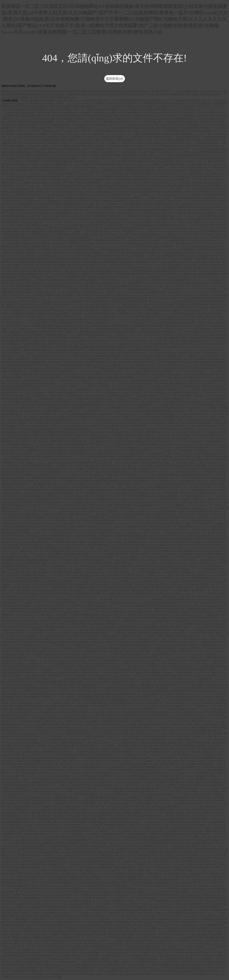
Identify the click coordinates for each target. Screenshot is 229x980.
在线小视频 (171, 651)
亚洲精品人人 (193, 463)
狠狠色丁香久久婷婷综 (143, 560)
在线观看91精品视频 (42, 152)
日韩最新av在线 (208, 411)
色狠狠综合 (110, 454)
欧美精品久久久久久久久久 (48, 633)
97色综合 (131, 511)
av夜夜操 (211, 603)
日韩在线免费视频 (166, 895)
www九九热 (208, 463)
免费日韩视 (53, 858)
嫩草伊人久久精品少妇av (62, 709)
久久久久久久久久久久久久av (106, 247)
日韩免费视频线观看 (126, 627)
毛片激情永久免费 (111, 140)
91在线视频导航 (217, 338)
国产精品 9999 (190, 849)
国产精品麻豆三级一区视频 (157, 253)
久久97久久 (87, 171)
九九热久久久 (22, 901)
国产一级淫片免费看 (36, 779)
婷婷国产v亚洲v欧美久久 (74, 314)
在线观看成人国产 (198, 101)
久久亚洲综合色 (10, 113)
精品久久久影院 (157, 368)
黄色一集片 (178, 298)
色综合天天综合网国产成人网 (172, 277)
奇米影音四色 (85, 755)
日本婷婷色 (114, 301)
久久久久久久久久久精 (43, 749)
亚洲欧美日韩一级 (18, 454)
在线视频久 (94, 849)
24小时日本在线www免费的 (153, 113)
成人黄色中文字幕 (94, 782)
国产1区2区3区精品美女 (142, 828)
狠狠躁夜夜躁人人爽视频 (58, 429)
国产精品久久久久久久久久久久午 (61, 256)
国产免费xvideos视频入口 (161, 804)
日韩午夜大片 (184, 563)
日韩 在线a (182, 737)
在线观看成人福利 (139, 490)
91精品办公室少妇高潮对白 (165, 174)
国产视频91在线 (178, 131)
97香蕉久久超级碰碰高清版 (45, 752)
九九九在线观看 (39, 810)
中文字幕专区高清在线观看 (125, 779)
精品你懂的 (47, 466)
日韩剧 (156, 822)
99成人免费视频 (103, 207)
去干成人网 (67, 472)
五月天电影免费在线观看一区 (31, 496)
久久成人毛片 (217, 155)
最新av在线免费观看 (203, 356)
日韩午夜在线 (49, 344)
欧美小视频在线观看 (48, 265)
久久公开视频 (121, 524)
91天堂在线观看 (108, 667)
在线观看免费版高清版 (212, 627)
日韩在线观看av (108, 466)
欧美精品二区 (186, 231)
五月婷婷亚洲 (74, 545)
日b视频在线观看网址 (73, 119)
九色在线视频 (209, 289)
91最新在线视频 (10, 493)
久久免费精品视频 (113, 822)
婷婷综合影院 (203, 426)
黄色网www (186, 508)
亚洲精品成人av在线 (133, 889)
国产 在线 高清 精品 (203, 250)
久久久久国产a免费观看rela (117, 685)
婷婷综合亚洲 (90, 183)
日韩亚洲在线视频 (27, 843)
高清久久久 (78, 530)
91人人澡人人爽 (109, 493)
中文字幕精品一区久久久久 (155, 435)
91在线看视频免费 (156, 332)
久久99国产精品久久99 (191, 566)
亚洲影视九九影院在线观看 (114, 578)
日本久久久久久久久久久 (132, 600)
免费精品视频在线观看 (107, 329)
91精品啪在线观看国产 (107, 289)
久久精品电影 (214, 283)
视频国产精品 (73, 664)
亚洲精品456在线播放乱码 (86, 572)
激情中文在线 (134, 731)
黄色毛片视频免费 (104, 122)
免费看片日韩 (110, 801)
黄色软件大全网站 (203, 241)
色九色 (21, 326)
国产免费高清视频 (145, 463)
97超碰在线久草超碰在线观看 (114, 682)
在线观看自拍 (132, 618)
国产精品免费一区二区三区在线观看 (113, 101)
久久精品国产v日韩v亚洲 (185, 411)
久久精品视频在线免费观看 (17, 670)
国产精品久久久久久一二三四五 (18, 320)
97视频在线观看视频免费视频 (202, 511)
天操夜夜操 (35, 813)
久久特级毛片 (113, 344)
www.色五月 (187, 594)
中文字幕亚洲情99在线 (214, 901)
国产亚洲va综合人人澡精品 (100, 259)
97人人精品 (115, 941)
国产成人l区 (69, 925)
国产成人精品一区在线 (153, 161)
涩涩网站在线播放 (45, 469)
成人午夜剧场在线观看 (197, 752)
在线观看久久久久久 (108, 837)
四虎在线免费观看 (98, 314)
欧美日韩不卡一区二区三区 (120, 320)
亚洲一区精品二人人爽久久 (165, 167)
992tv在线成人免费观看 (136, 855)
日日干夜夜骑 (125, 244)
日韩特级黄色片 (188, 782)
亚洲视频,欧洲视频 (41, 937)
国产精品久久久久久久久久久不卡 (94, 740)
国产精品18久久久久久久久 (66, 307)
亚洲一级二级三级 (140, 682)
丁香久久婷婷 (173, 454)
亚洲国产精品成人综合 (183, 642)
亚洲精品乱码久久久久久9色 (187, 253)
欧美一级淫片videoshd (212, 721)
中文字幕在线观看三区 (81, 627)
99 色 (195, 874)
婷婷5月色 (180, 928)
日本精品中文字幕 (68, 941)
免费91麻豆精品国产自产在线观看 (45, 338)
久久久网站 (72, 487)
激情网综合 (180, 362)
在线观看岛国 (220, 919)
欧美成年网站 (69, 280)
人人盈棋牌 (36, 396)
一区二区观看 (54, 521)
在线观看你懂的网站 (196, 298)
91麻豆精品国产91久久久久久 (62, 335)
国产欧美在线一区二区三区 (203, 204)
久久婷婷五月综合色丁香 (172, 731)
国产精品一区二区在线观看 (151, 858)
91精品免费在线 (111, 664)
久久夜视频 (66, 207)
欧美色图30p (109, 676)
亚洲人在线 (122, 417)
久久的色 (119, 843)
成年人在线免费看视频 (158, 514)
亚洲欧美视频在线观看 (19, 764)
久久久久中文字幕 (12, 298)
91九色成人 (151, 566)
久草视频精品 (54, 536)
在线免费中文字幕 (22, 706)
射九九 (188, 867)
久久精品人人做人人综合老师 (77, 898)
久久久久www (127, 292)
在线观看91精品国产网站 (70, 320)
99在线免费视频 (51, 584)
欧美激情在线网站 (42, 764)
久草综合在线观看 (70, 301)
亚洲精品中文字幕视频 (141, 104)
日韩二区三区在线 (118, 606)
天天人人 (160, 797)
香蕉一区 (116, 521)
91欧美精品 (101, 630)
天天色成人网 (147, 131)
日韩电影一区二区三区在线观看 (97, 554)
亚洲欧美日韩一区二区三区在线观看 (154, 362)
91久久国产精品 (126, 502)
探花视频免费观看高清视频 (27, 420)
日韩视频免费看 (86, 280)
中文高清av (74, 329)
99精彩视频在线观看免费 (127, 228)
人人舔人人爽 (162, 697)
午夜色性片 (121, 402)
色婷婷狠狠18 (119, 174)
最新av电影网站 (37, 825)
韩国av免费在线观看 (155, 937)
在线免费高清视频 (181, 551)
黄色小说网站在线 (137, 441)
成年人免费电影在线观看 (161, 648)
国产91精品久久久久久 (88, 654)
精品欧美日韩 (209, 256)
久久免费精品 (91, 469)
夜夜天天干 (69, 536)
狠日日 (74, 411)
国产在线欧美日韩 (150, 819)
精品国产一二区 (183, 356)
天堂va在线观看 (31, 390)
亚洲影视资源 (79, 606)
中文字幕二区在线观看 (181, 861)
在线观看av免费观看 (138, 469)
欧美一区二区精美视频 (176, 591)
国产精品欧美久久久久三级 (77, 387)
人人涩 (129, 283)
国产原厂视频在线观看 (40, 539)
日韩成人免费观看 (65, 274)
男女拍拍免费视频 (89, 883)
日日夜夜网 (109, 965)
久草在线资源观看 (60, 213)
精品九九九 (139, 758)
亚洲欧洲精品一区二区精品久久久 (90, 408)
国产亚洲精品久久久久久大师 (179, 390)
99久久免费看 (116, 311)
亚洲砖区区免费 (205, 365)
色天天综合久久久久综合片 (130, 164)
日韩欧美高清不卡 (164, 801)
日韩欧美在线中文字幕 (190, 651)
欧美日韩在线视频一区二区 (143, 298)
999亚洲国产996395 (185, 158)
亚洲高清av (14, 627)
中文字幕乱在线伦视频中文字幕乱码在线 (126, 807)
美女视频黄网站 (50, 861)
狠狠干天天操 (105, 569)
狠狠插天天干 (71, 883)
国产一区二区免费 (111, 572)
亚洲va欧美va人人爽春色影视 (163, 816)
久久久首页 (75, 104)
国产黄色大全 (133, 785)
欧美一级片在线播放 (142, 913)
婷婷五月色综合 (201, 271)
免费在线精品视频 (120, 718)
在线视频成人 (198, 283)
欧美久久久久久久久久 (78, 222)
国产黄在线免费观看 (83, 746)
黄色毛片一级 (84, 889)
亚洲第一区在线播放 (19, 752)
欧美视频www (213, 691)
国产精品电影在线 (101, 399)
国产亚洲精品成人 (125, 262)
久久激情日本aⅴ (19, 295)
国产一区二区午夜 (66, 289)
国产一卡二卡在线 (167, 755)
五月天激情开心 (209, 557)
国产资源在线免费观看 (34, 155)
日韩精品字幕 (107, 591)
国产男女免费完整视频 (115, 657)
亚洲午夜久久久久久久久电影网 (186, 776)
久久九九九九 (38, 858)
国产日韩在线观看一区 (186, 259)
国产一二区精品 (136, 396)
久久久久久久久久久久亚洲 (32, 871)
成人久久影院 (93, 913)
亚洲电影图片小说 (138, 551)
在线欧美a (143, 511)
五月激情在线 (81, 177)
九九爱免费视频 (87, 670)
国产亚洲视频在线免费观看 (53, 627)
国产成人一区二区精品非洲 (173, 101)
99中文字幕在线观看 (54, 664)
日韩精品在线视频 (105, 648)
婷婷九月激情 (102, 152)
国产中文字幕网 (119, 152)
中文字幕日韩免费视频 (20, 594)
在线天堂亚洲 (119, 639)
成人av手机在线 (125, 454)
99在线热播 (42, 259)
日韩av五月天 (99, 691)
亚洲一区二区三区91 (99, 174)
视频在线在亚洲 (120, 761)
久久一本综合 (156, 651)
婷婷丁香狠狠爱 (88, 362)
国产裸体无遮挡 (182, 271)
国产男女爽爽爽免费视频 (78, 615)
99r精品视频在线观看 (202, 670)
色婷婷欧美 (94, 463)
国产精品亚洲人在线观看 (101, 621)
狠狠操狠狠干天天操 (174, 256)
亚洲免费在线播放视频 (144, 767)
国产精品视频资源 (154, 143)
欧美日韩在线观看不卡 (190, 852)
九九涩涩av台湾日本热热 (135, 944)
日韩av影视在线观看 (195, 423)
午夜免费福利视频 (121, 877)
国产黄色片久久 (200, 877)
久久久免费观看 (21, 408)
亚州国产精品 (121, 892)
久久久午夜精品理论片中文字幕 (96, 411)
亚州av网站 (39, 119)
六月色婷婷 (202, 767)
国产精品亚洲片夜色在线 (180, 645)
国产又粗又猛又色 (91, 752)
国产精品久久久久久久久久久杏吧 (30, 794)
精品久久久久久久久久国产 (186, 234)
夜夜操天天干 (22, 828)
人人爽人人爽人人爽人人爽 (114, 487)
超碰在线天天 (180, 846)
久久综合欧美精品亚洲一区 (158, 259)
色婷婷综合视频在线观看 (37, 350)
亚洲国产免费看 (154, 782)
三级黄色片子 (61, 539)
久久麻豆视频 (127, 837)
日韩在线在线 (89, 867)
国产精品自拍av (168, 341)
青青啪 (179, 207)
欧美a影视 (78, 505)
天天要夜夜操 (100, 323)
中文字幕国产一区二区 (29, 241)
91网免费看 (100, 113)
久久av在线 (218, 320)
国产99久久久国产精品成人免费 (18, 773)
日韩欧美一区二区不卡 (112, 304)
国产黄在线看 (126, 679)
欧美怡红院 (21, 566)
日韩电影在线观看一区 (97, 779)
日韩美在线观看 (134, 834)
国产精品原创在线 (54, 438)
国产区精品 (56, 968)
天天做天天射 (178, 886)
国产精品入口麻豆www (81, 134)
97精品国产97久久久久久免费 (182, 195)
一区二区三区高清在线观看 (45, 472)
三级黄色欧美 (115, 426)
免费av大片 (77, 758)
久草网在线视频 (58, 953)
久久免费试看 (195, 183)
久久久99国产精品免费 (15, 171)
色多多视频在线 (119, 201)
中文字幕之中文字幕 (127, 496)
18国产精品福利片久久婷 (204, 107)
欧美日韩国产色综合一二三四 (109, 158)
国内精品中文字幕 (153, 591)
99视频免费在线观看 (134, 514)
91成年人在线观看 (73, 633)
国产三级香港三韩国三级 (199, 822)
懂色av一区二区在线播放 (15, 770)
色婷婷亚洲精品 (51, 271)
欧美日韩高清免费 (74, 779)
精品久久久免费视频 (160, 551)
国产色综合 (16, 177)
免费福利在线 (116, 819)
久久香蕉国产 (148, 517)
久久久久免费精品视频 (198, 773)
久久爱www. (190, 399)
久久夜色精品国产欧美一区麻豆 (37, 493)
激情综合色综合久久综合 (74, 511)
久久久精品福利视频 (196, 934)
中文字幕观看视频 (182, 527)
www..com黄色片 (83, 101)
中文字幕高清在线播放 (133, 478)
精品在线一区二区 (116, 861)
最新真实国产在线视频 (132, 849)
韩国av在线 (81, 679)
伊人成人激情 (188, 167)
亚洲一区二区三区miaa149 (167, 657)
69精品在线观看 (21, 384)
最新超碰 (64, 618)
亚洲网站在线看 (147, 895)
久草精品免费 (155, 326)
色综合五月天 (48, 797)
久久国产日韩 (13, 155)
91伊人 (105, 913)
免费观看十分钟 (158, 788)
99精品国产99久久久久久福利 (164, 581)
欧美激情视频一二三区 (27, 557)
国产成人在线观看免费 (108, 944)
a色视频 (14, 247)
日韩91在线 (69, 128)
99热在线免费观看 (11, 822)
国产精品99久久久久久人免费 (162, 396)
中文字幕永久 (218, 171)
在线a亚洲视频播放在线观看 (103, 679)
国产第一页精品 (42, 216)
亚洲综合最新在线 (44, 177)
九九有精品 (74, 904)
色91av (177, 584)
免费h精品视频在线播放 (90, 925)
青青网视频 (168, 499)
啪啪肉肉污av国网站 (88, 584)
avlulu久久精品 (64, 855)
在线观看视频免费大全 (18, 472)
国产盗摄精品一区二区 (215, 776)
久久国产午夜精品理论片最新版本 (73, 928)
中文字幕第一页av (196, 335)
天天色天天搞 (182, 734)
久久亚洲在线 (153, 399)
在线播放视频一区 (80, 447)
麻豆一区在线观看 (94, 149)
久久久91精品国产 (177, 530)
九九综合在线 (201, 801)
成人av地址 (112, 545)
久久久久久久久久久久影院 (202, 438)
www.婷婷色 (28, 353)
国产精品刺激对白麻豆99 (206, 201)
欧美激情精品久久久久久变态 (173, 794)
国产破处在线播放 (213, 323)
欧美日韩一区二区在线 (162, 770)
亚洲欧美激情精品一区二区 (34, 740)
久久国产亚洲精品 (177, 438)
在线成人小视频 (202, 457)
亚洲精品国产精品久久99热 (72, 673)
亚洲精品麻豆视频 (25, 880)
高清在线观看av (174, 289)
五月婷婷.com (146, 621)
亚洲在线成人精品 (137, 931)
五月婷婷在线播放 (156, 569)
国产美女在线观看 (159, 237)
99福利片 (134, 517)
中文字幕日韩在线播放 (32, 158)
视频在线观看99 (199, 971)
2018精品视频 (29, 560)
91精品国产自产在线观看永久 (187, 791)
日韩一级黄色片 (67, 609)
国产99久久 (91, 451)
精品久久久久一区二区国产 (32, 508)
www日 (33, 837)
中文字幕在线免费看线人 (108, 661)
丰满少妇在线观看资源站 (131, 110)
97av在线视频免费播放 (142, 718)
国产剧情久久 (140, 137)
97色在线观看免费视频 (50, 204)
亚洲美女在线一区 (135, 304)
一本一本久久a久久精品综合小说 (87, 749)
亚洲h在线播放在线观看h (106, 615)
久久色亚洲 (101, 941)
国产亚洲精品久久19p (96, 505)
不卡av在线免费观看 (212, 180)
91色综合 (113, 950)
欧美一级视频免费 (192, 171)
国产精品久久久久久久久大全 (197, 280)
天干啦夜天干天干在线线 (77, 804)
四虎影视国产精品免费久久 (150, 502)
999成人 (25, 101)
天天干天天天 (126, 374)
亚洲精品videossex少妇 (78, 761)
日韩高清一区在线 (183, 265)
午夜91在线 (203, 581)
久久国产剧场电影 (57, 569)
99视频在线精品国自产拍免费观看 (127, 481)
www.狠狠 (201, 642)
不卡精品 (49, 606)
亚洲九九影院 (10, 107)
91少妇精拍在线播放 (139, 460)
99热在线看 (194, 950)
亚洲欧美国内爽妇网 (31, 271)
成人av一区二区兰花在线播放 (195, 329)
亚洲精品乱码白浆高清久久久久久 (97, 417)
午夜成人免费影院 (96, 907)
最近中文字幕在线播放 (121, 715)
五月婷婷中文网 (180, 904)
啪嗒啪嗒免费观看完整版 (158, 204)
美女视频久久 (129, 140)
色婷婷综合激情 (105, 377)
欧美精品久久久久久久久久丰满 (189, 292)
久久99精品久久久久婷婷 (146, 864)
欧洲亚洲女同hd (84, 356)
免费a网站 (80, 253)
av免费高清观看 (105, 813)
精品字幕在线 (50, 311)
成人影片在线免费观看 (116, 286)
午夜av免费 (49, 624)
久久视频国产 (38, 517)
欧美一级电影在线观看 (55, 441)
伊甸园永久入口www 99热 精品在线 (169, 314)
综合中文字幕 (207, 587)
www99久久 (59, 545)
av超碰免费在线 (99, 886)
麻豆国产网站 (175, 192)
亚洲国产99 (168, 399)
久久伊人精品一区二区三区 (132, 466)
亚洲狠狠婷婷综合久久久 (35, 953)
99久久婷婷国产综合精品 (19, 268)
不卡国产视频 (79, 587)
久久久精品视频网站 (149, 627)
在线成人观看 (84, 880)
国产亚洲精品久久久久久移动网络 (147, 484)
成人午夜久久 (161, 262)
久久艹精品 (39, 685)
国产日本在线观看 (134, 721)
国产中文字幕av (14, 438)
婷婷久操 (202, 167)
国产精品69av (176, 429)
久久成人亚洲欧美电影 (22, 840)
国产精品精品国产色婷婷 (56, 657)
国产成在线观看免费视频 (46, 140)
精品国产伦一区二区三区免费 (155, 451)
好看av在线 (107, 843)
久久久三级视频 (141, 122)
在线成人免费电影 (15, 359)
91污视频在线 (29, 962)
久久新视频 (33, 907)
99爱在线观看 (119, 794)
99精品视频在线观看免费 (24, 125)
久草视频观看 (171, 782)
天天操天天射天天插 (116, 460)
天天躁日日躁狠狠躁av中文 (50, 831)
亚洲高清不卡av (21, 317)
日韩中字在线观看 (119, 390)
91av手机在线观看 (217, 167)
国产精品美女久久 (168, 673)
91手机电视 (142, 530)
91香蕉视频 (35, 630)
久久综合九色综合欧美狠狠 (160, 353)
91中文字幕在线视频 (67, 560)
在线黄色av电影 (92, 140)
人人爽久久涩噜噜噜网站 (26, 563)
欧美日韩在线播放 (137, 776)
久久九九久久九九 (110, 161)
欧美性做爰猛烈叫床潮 (70, 192)
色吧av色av (196, 639)
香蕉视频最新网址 (73, 204)
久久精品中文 (88, 944)
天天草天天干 (129, 673)
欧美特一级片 (213, 959)
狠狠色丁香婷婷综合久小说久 (73, 189)
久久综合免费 (178, 883)
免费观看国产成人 (86, 840)
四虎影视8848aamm (62, 374)
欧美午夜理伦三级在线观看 (203, 140)
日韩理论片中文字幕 (133, 444)
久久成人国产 (113, 508)
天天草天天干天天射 (137, 971)
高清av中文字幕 (173, 871)
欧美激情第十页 (123, 122)
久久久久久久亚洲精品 (101, 177)
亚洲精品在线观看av (40, 225)
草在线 (59, 804)
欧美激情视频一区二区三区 (204, 496)
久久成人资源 (9, 767)
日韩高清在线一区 (55, 143)
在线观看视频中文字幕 (84, 201)
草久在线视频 (41, 250)
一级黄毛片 (21, 128)
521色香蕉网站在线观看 (140, 317)
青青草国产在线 (109, 533)
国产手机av (209, 377)
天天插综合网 (75, 846)
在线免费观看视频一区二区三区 (66, 164)
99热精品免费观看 (56, 451)
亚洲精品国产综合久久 (41, 612)
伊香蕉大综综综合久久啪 (80, 152)
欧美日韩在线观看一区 (115, 542)
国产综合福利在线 (59, 667)
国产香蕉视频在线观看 (180, 600)
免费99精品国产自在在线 (192, 959)
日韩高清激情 (133, 125)
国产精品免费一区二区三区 (27, 657)
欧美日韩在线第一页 (13, 779)
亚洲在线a (7, 788)
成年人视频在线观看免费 (147, 743)
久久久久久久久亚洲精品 (178, 250)
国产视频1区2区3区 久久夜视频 (195, 755)
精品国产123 (97, 959)
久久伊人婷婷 (93, 530)
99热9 (193, 493)
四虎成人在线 (20, 381)
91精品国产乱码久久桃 (50, 237)
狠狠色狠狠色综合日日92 (118, 724)
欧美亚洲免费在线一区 (166, 247)
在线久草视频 (197, 314)
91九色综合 (106, 472)
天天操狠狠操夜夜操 (102, 524)
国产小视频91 (172, 344)
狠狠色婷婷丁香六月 (42, 317)
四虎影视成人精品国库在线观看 (41, 219)
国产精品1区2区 (204, 502)
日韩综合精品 (101, 420)
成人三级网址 (97, 189)
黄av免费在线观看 (131, 253)
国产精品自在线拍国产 (121, 505)
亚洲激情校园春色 (175, 149)
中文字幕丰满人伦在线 (199, 332)
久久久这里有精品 (128, 749)
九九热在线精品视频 (138, 174)
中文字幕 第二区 (97, 581)
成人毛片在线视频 (32, 478)
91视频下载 (216, 877)
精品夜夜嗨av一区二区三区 (213, 679)
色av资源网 (65, 530)
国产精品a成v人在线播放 (143, 584)
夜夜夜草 (118, 295)
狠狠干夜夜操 (55, 718)
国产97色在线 (55, 816)
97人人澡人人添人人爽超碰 (142, 794)
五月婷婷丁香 (143, 661)
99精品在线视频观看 (99, 283)
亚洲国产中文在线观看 (99, 587)
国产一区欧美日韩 (52, 396)
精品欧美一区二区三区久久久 (201, 228)
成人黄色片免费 (158, 530)
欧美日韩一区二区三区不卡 (85, 937)
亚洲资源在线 (132, 435)
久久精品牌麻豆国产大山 (77, 244)
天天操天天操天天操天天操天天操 (66, 508)
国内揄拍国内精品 (218, 362)
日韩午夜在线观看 (83, 207)
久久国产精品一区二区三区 (107, 889)
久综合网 (222, 289)
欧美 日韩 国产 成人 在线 (15, 852)
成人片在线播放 (219, 210)
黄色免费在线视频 (197, 362)
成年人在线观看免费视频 (177, 670)
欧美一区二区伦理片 (151, 256)
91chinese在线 (136, 417)
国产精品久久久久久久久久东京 (161, 301)
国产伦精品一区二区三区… (162, 244)
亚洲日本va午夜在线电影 (164, 231)
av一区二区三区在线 (211, 922)
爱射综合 (161, 192)
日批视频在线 (136, 554)
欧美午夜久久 (174, 858)
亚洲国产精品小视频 (16, 116)
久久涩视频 (44, 286)
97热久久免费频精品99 (121, 314)
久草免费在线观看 (58, 542)
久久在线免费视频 (95, 858)
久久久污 (220, 639)
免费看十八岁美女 (142, 307)
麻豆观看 (143, 128)
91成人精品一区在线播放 (164, 122)
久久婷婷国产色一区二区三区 (78, 919)
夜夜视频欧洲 (187, 481)
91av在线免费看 (121, 734)
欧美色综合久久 (19, 825)
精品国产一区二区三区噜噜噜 (38, 444)
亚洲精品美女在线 (66, 880)
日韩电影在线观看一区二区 (121, 858)
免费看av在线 (151, 578)
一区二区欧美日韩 (184, 414)
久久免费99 (163, 837)
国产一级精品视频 (41, 198)
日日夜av (145, 867)
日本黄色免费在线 (102, 295)
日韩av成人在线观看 (216, 490)
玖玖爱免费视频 (58, 810)
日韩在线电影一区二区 (114, 317)
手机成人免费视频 (168, 268)
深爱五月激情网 (49, 362)
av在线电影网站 (16, 311)
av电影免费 (76, 225)
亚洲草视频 (96, 822)
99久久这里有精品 (34, 210)
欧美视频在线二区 (178, 533)
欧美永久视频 (86, 661)
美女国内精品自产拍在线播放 (152, 210)
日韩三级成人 (197, 514)
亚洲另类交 (166, 907)
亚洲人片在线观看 (45, 874)
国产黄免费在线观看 (119, 670)
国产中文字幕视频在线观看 (37, 758)
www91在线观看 (203, 560)
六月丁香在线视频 (110, 937)
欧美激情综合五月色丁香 (79, 420)
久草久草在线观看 (82, 286)
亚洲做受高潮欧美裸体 (96, 758)
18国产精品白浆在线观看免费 (132, 594)
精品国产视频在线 (153, 752)
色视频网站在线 (204, 484)
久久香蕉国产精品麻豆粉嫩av (195, 268)
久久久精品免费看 (105, 746)
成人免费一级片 (111, 478)
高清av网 (142, 804)
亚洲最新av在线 (178, 262)
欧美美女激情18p (12, 682)
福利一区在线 (98, 968)
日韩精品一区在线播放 (73, 125)
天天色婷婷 (65, 505)
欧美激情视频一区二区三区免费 (37, 447)
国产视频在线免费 (89, 466)
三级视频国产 (38, 654)
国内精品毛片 (95, 965)
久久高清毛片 (126, 463)
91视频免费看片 (74, 514)
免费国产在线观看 (31, 207)
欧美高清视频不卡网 (186, 499)
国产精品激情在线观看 (112, 825)
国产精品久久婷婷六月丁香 (90, 344)
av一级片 (61, 384)
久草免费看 (69, 840)
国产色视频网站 (99, 499)
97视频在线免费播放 (54, 420)
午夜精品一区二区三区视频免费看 (72, 399)
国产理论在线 (118, 575)
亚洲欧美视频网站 (159, 225)
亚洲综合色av (203, 481)
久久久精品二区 (13, 691)
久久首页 (205, 548)
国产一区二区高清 (53, 107)
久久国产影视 (13, 353)
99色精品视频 (162, 539)
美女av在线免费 (157, 177)
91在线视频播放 (156, 423)
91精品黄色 (57, 244)
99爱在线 (162, 630)
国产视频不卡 (216, 971)
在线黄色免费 (90, 225)
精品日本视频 (150, 731)
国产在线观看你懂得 (217, 295)
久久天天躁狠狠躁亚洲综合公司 (41, 356)
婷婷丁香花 (218, 426)
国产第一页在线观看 (54, 241)
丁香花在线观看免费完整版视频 (97, 262)
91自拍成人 (37, 901)
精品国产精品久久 (136, 740)
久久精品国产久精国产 (52, 514)
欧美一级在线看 (11, 944)
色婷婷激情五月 (67, 457)
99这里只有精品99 (72, 551)
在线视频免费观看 (180, 134)
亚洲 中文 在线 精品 (87, 743)
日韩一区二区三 (99, 770)
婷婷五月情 (11, 715)
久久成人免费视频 (144, 603)
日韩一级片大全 (62, 764)
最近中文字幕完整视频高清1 (35, 234)
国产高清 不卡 (210, 475)
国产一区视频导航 (45, 131)
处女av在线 (162, 131)
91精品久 (198, 965)
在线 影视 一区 (110, 463)
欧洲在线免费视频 (114, 186)
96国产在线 (119, 731)
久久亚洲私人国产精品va (88, 478)
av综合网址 (9, 301)
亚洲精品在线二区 (47, 734)
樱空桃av (205, 700)
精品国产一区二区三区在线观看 (96, 731)
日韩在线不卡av (10, 904)
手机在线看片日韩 (150, 107)
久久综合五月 (91, 551)
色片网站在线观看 (68, 362)
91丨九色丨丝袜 (53, 919)
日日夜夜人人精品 (142, 636)
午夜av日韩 (83, 877)
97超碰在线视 (52, 314)
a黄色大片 (206, 262)
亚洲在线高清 (117, 834)
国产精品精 (199, 867)
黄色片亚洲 (111, 749)
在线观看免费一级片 (201, 904)
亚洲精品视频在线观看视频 (163, 807)
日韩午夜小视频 (28, 231)
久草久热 (94, 892)
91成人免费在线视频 (191, 377)
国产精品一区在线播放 (185, 420)
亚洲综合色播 (197, 825)
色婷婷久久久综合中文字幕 (156, 155)
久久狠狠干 (155, 377)
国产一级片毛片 (19, 615)
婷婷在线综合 (93, 317)
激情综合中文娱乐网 (19, 517)
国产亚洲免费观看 (80, 247)
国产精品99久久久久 (61, 794)
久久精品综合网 (93, 542)
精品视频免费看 (60, 727)
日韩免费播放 (22, 262)
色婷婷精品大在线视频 (177, 554)
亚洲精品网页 (21, 280)
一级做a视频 (201, 861)
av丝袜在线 (14, 712)
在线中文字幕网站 (160, 642)
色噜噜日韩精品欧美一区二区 (39, 804)
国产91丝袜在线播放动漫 (28, 405)
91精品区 (157, 125)
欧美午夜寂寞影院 (15, 791)
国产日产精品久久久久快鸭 (151, 974)
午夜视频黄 (72, 241)
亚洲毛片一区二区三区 (153, 195)
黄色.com (201, 347)
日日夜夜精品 (62, 971)
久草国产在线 (142, 314)
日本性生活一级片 (153, 365)
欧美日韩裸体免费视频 (27, 600)
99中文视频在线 (159, 867)
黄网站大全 (39, 435)
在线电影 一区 (100, 974)
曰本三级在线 (181, 682)
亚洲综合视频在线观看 (50, 231)
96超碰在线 (56, 740)
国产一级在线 (152, 654)
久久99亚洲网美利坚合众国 (184, 557)
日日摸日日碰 (125, 709)
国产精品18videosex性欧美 (61, 654)
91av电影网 (48, 636)
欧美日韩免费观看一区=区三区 (131, 377)
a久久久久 (93, 712)
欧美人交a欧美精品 (179, 910)
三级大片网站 (180, 204)
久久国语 (107, 511)
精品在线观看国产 (22, 347)
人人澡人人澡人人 (46, 298)
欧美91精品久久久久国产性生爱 (143, 831)
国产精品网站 (216, 828)
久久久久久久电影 (45, 880)
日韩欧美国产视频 (130, 161)
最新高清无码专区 (27, 457)
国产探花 (43, 962)
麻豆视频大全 (188, 186)
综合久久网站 (109, 752)
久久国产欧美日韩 (218, 414)
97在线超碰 (26, 250)
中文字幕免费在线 (208, 420)
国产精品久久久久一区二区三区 (71, 359)
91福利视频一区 (96, 673)
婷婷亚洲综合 (125, 192)
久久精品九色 (36, 919)
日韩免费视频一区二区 (130, 752)
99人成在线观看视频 (93, 545)
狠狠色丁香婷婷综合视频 (24, 277)
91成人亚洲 (131, 919)
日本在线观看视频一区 (67, 493)
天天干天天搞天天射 (129, 871)
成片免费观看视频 (33, 694)
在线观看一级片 (180, 311)
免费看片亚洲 (121, 517)
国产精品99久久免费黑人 (114, 213)
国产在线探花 (70, 521)
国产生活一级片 (68, 861)
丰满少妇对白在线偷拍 (20, 289)
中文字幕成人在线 (101, 484)
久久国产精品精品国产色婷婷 (152, 429)
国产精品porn (130, 237)
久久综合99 (24, 858)
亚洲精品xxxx (53, 119)
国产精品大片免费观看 (30, 107)
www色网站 (213, 664)
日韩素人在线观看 (93, 216)
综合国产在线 (100, 311)
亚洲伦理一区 (63, 606)
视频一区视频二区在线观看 (190, 524)
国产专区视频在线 (109, 225)
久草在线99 (192, 633)
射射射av (200, 654)
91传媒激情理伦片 (56, 502)
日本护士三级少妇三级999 (26, 642)
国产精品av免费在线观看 (115, 180)
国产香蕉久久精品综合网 (110, 265)
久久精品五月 (63, 624)
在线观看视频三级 (82, 624)
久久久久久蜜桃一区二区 (69, 791)
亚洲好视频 (163, 557)
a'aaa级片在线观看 (112, 901)
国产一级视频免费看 (127, 621)
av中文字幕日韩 (52, 828)
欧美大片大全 (154, 734)
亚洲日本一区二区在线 (34, 807)
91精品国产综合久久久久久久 (37, 737)
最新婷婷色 (14, 146)
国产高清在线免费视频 (55, 931)
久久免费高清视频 (122, 167)
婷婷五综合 (190, 207)
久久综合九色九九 (161, 460)
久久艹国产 (101, 280)
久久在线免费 (142, 679)
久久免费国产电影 (86, 274)
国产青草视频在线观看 (205, 749)
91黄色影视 (51, 484)
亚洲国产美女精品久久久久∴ (69, 317)
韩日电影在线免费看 (121, 758)
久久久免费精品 (63, 895)
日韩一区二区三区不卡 (27, 947)
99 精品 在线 (132, 131)
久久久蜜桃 (212, 527)
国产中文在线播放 (31, 104)
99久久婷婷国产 (175, 974)
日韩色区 (95, 234)
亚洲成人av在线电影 (117, 104)
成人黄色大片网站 (110, 231)
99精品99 (144, 237)
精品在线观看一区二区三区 (185, 180)
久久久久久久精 (127, 533)
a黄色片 (160, 454)
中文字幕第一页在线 (37, 164)
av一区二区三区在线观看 (157, 323)
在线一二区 (119, 511)
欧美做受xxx (127, 362)
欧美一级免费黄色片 (164, 563)
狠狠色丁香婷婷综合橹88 (207, 387)
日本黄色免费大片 (189, 922)
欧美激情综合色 (144, 262)
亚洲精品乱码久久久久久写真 (209, 819)
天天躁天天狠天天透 (198, 317)
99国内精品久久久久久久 (67, 867)
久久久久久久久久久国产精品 (161, 889)
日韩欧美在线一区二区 (215, 852)
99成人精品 (149, 241)
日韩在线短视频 (39, 591)
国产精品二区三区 (45, 849)
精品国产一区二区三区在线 (189, 770)
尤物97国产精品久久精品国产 (147, 670)
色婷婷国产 (201, 414)
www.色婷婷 (47, 895)
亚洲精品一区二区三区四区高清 (75, 566)
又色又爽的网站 (25, 475)
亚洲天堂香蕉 (160, 307)
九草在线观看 (59, 216)
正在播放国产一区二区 (74, 703)
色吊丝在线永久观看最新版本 (140, 846)
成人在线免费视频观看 (152, 149)
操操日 (154, 840)
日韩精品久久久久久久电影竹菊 (210, 508)
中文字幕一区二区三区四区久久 (82, 533)
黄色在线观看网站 (158, 137)
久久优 (206, 171)
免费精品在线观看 (68, 116)
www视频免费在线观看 (62, 916)
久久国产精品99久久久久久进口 (114, 840)
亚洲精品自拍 (43, 307)
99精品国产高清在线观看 (59, 371)
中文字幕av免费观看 (83, 630)
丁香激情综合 (145, 953)
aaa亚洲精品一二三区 (139, 198)
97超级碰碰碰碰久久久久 (85, 429)
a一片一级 (36, 828)
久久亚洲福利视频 (46, 673)
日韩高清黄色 (75, 186)
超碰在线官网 (78, 146)
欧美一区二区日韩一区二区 (17, 417)
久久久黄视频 (218, 700)
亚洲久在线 (71, 661)
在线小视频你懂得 (142, 685)
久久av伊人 (131, 335)
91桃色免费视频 (161, 542)
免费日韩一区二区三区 (19, 140)
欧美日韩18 (179, 664)
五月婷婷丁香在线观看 (29, 432)
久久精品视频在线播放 (104, 353)
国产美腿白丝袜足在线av (57, 901)
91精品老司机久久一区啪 (129, 259)
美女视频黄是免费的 (169, 186)
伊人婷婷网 (221, 408)
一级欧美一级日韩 (54, 615)
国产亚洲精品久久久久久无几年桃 (61, 651)
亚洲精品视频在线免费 (183, 697)
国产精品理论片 (144, 374)
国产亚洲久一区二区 (181, 201)
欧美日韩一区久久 (59, 910)
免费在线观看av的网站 (85, 642)
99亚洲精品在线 (141, 167)
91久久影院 (198, 119)
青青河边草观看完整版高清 (160, 524)
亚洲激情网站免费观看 (208, 907)
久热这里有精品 (141, 645)
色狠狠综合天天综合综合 (60, 825)
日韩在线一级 (201, 174)
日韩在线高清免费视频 (209, 186)
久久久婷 (43, 837)
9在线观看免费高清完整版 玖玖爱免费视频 (163, 618)
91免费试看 (80, 849)
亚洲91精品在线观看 (160, 587)
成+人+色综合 (74, 502)
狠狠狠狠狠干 (215, 642)
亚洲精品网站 (18, 335)
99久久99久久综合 (135, 916)
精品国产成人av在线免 (112, 335)
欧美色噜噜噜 (170, 408)
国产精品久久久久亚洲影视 (186, 487)
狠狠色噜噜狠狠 (207, 849)
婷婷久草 (79, 825)
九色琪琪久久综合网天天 (210, 746)
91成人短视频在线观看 (185, 715)
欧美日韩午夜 (13, 737)
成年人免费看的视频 (78, 706)
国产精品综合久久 (85, 210)
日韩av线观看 (15, 499)
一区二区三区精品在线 (65, 670)
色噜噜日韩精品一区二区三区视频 (138, 694)
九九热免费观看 (199, 152)
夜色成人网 (140, 244)
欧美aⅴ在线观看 (173, 691)
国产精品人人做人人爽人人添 (205, 222)
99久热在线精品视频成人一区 (33, 222)
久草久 (18, 861)
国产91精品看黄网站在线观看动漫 (179, 831)
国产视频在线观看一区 (55, 676)
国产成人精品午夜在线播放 (16, 703)
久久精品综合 (183, 648)
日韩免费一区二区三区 (201, 125)
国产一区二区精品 (69, 944)
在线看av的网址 (23, 435)
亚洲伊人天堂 (25, 633)
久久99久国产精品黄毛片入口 (72, 283)
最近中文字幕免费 (56, 688)
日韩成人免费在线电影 (206, 624)
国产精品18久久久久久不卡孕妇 (29, 883)
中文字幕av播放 (171, 377)
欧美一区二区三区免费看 (203, 113)
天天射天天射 (133, 207)
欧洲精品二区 (94, 250)
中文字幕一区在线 (82, 323)
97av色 (191, 426)
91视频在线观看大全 (84, 813)
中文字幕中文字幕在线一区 (22, 941)
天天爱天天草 (89, 301)
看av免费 (130, 557)
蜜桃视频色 (122, 648)
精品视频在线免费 (49, 423)
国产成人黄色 (166, 761)
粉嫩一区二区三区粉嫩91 (15, 329)
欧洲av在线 (138, 877)
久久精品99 (8, 600)
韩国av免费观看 (10, 916)
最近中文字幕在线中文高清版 (127, 143)
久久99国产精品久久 (84, 648)
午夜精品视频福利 (128, 880)
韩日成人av (35, 256)
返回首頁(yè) (114, 79)
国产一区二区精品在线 (106, 788)
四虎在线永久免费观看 (109, 514)
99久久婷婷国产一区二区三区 (145, 499)
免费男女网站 (162, 621)
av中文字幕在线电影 (129, 667)
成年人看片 (131, 953)
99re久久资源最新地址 (45, 712)
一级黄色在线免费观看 (183, 767)
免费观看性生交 (111, 250)
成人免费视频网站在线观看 (146, 724)
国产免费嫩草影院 (57, 801)
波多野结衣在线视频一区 (140, 764)
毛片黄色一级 (189, 810)
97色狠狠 (72, 810)
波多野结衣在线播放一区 (126, 107)
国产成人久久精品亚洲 (133, 341)
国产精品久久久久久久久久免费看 (99, 871)
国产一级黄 (16, 134)
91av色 (177, 907)
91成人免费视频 (101, 387)
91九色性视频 (84, 481)
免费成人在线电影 (171, 627)
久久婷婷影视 (103, 776)
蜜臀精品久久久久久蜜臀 (176, 152)
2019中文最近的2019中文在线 (123, 907)
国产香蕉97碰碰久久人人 (85, 578)
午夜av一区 (14, 149)
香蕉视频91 (121, 554)
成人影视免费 (55, 883)
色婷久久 (140, 782)
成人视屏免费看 (10, 341)
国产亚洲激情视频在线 (131, 950)
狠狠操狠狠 (205, 304)
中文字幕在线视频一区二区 (164, 688)
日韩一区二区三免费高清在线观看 (58, 755)
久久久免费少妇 (138, 922)
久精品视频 (71, 843)
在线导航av (164, 298)
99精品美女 (180, 426)
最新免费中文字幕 (26, 922)
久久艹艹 (159, 289)
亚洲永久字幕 (30, 572)
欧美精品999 (115, 697)
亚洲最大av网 (56, 779)
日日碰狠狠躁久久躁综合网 (111, 536)
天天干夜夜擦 (54, 685)
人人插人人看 (97, 460)
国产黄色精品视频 (204, 937)
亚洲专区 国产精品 (105, 405)
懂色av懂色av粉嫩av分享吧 (134, 788)
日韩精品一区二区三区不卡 (97, 645)
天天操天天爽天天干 (170, 213)
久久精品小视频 (57, 962)
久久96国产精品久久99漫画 (139, 825)
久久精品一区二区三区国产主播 (177, 432)
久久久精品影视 (74, 341)
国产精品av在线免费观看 (151, 344)
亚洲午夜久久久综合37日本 (144, 201)
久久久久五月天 (103, 107)
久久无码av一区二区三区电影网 (48, 645)
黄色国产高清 (168, 843)
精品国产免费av (135, 575)
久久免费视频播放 (194, 164)
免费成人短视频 (37, 536)
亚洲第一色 (145, 749)
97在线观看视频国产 (26, 204)
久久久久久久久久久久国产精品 (169, 472)
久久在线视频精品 (137, 326)
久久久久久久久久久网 (102, 128)
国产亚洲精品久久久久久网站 (119, 216)
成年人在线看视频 (146, 837)
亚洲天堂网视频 (141, 271)
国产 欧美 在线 (105, 931)
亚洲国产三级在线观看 (69, 864)
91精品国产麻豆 (213, 621)
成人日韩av (27, 146)
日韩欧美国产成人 (119, 365)
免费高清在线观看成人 (214, 189)
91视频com (160, 913)
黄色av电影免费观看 (167, 338)
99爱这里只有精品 (20, 621)
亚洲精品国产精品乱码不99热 (83, 155)
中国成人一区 (193, 901)
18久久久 (102, 670)
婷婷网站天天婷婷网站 (205, 688)
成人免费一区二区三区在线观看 (85, 563)
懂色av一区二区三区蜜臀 (211, 715)
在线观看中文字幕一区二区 (84, 612)
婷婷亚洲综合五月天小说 (15, 511)
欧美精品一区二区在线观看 (96, 904)
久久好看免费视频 (200, 143)
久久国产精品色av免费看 (194, 584)
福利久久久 (220, 630)
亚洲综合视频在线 (207, 493)
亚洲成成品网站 (60, 262)
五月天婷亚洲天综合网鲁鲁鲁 (201, 676)
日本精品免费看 (95, 703)
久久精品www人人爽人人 (26, 618)
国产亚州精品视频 (117, 298)
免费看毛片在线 (142, 283)
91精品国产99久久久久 (198, 883)
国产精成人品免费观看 (94, 785)
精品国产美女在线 (83, 137)
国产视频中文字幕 (101, 761)
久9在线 (141, 533)
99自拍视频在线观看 (153, 676)
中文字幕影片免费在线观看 (105, 219)
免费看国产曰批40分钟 (15, 292)
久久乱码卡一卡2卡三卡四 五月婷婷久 (97, 709)
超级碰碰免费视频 (86, 536)
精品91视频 (211, 514)
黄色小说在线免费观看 (167, 347)
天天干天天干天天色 (56, 904)
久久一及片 (8, 374)
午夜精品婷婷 (106, 256)
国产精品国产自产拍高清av (117, 864)
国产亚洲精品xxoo (74, 338)
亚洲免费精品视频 (125, 274)
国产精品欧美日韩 (198, 737)
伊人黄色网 (14, 886)
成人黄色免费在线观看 (86, 575)
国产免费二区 (75, 228)
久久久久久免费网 (174, 934)
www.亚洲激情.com (155, 877)
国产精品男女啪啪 (22, 463)
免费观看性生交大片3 (146, 268)
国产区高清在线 (132, 311)
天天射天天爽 (151, 609)
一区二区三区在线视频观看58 (190, 478)
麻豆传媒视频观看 (89, 335)
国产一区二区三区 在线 (209, 636)
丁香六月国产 (57, 222)
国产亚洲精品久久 (25, 533)
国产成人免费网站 (114, 816)
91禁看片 (26, 597)
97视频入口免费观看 (95, 298)
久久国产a (194, 277)
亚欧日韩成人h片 (46, 922)
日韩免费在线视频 (27, 767)
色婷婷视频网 (62, 594)
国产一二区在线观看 (88, 231)
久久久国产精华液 (195, 664)
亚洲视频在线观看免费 (50, 167)
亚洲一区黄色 (79, 381)
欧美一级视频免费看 (209, 831)
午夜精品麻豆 (102, 846)
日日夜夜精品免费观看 (163, 274)
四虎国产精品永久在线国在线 (134, 493)
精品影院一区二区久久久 (201, 709)
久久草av (146, 207)
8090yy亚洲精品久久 (190, 122)
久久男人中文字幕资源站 (80, 384)
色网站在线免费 (152, 417)
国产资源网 (200, 265)
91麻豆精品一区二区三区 (209, 816)
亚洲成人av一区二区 (120, 280)
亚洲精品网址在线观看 (140, 657)
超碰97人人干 (50, 192)
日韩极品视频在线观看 (27, 362)
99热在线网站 (174, 916)
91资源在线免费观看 (162, 271)
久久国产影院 (68, 271)
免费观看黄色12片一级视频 (34, 916)
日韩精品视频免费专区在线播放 (131, 368)
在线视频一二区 (21, 377)
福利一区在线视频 (42, 670)
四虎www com (49, 788)
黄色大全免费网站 (203, 703)
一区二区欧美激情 (196, 225)
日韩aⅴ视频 (117, 953)
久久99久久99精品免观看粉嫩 (193, 764)
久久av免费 (152, 164)
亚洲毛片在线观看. (59, 149)
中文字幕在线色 (10, 271)
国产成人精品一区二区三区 (186, 405)
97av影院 (74, 262)
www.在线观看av (17, 907)
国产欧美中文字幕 (113, 277)
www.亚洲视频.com (157, 600)
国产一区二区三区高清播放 (183, 441)
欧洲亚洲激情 (153, 350)
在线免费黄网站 (62, 746)
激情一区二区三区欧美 (127, 256)
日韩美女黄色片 (95, 146)
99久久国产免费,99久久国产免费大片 (169, 222)
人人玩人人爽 (206, 408)
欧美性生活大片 (157, 438)
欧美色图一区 (21, 396)
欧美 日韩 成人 (48, 189)
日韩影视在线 (141, 770)
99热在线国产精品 (146, 183)
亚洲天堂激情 (188, 344)
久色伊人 (164, 201)
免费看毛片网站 (51, 304)
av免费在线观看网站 (19, 152)
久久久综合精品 (175, 177)
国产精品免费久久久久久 (162, 944)
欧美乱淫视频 (190, 657)
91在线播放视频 (79, 594)
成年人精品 (188, 907)
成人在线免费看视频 (42, 819)
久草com (128, 247)
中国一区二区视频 (36, 569)
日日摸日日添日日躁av (160, 706)
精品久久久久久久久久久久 (127, 624)
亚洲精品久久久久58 (133, 572)
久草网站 (34, 566)
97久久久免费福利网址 (173, 822)
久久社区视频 (25, 228)
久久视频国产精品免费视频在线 (29, 761)
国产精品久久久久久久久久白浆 (35, 715)
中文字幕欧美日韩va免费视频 (132, 405)
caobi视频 (32, 167)
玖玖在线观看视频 (130, 289)
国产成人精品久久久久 (177, 381)
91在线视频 (218, 457)
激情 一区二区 (159, 198)
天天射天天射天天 (73, 773)
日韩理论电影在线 (32, 587)
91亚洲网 (67, 685)
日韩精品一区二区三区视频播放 (116, 743)
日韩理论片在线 (48, 566)
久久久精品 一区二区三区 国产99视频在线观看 (147, 901)
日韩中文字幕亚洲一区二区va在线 (118, 429)
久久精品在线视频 (104, 627)
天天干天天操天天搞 (133, 521)
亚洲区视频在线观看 (69, 734)
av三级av (212, 347)
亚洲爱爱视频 (75, 931)
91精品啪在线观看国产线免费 (61, 158)
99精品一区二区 (56, 761)
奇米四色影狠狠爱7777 (176, 125)
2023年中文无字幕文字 (45, 505)
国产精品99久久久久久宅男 (71, 913)
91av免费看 (173, 569)
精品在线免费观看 (213, 183)
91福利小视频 (76, 542)
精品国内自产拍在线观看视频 (125, 420)
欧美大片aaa (55, 840)
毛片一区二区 (61, 715)
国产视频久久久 (153, 152)
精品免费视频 (56, 843)
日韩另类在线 (210, 216)
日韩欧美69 (138, 116)
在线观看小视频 (177, 612)
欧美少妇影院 (155, 466)
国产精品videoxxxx (56, 965)
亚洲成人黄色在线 (143, 247)
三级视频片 (26, 950)
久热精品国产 (216, 810)
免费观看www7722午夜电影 (46, 959)
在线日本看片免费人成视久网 (183, 712)
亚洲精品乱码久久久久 (186, 679)
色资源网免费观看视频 (105, 356)
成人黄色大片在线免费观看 (190, 490)
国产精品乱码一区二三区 (76, 770)
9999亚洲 (105, 575)
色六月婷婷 (103, 834)
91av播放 (181, 606)
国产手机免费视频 (118, 499)
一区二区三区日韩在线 (85, 639)
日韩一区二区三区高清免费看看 (110, 198)
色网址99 (222, 849)
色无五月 (142, 664)
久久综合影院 (139, 280)
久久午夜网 (108, 402)
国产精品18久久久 (18, 521)
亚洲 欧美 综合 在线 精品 (179, 320)
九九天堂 (197, 944)
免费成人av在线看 (145, 292)
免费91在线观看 (145, 801)
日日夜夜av (64, 587)
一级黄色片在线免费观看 (54, 186)
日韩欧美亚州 (184, 819)
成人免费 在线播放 (95, 508)
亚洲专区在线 (182, 639)
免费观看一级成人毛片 (151, 250)
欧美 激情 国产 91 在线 (125, 883)
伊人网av (112, 113)
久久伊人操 (14, 104)
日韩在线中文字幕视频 (160, 457)
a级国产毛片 (121, 411)
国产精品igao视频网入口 (28, 636)
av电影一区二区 (190, 627)
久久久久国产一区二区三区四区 (126, 323)
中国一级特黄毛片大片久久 (108, 855)
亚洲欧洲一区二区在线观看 (54, 247)
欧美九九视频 (198, 910)
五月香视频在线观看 (54, 432)
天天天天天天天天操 (61, 639)
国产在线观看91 (55, 621)
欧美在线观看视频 (144, 709)
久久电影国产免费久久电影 (19, 874)
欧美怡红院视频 (140, 840)
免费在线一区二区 (71, 304)
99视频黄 (29, 253)
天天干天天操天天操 (16, 578)
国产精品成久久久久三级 (118, 241)
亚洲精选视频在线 (82, 794)
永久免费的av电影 (160, 886)
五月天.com (185, 874)
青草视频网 (104, 201)
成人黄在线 (166, 420)
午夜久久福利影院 (174, 752)
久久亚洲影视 (88, 700)
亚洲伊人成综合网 (94, 341)
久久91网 (98, 286)
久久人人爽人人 (174, 502)
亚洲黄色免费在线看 (106, 797)
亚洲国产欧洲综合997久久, (204, 128)
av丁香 (202, 195)
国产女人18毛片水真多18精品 (79, 167)
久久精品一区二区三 (40, 770)
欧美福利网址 (163, 311)
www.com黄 (188, 916)
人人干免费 (221, 670)
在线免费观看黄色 (168, 840)
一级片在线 (97, 706)
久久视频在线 (160, 496)
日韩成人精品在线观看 (162, 511)
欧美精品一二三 (75, 962)
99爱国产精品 (174, 161)
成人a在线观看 (217, 797)
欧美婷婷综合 (56, 253)
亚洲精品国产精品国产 (14, 490)
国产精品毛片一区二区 (206, 718)
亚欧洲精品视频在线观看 (104, 222)
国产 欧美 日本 (188, 347)
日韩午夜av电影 (32, 861)
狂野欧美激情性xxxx (16, 536)
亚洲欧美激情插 (85, 405)
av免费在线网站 (73, 277)
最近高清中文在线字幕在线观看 (188, 295)
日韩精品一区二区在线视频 (55, 600)
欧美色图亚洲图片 (36, 335)
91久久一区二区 (49, 390)
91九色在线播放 (60, 350)
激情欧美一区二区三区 (210, 341)
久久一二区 (107, 654)
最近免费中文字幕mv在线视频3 (54, 323)
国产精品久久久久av (23, 131)
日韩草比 (171, 931)
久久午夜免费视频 (128, 797)
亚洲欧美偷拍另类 (140, 700)
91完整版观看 (125, 566)
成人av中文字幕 (38, 329)
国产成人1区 (132, 843)
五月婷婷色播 (50, 581)
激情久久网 (213, 423)
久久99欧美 (22, 301)
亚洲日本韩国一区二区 (84, 837)
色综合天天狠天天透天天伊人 (161, 447)
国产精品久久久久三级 (139, 861)
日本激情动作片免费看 (106, 374)
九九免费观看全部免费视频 (181, 393)
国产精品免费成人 (133, 852)
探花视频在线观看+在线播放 (92, 819)
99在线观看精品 (19, 664)
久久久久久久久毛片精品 (175, 350)
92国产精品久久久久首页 (42, 381)
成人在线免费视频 (144, 505)
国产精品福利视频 (45, 332)
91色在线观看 (145, 773)
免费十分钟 (39, 402)
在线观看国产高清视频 (91, 241)
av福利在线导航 (216, 335)
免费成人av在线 (81, 636)
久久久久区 (152, 341)
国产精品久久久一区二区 (201, 788)
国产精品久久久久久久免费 (210, 913)
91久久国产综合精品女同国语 (26, 584)
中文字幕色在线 (69, 548)
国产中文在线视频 (66, 131)
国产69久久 (81, 174)
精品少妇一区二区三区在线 (135, 219)
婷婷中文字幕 (68, 557)
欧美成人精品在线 (82, 855)
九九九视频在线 (161, 545)
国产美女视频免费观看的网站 (180, 746)
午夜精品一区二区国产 (210, 505)
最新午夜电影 (77, 259)
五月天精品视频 (199, 104)
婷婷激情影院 (57, 295)
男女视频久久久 (83, 198)
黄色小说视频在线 (194, 621)
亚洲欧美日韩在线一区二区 (65, 171)
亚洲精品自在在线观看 (73, 161)
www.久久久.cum (33, 700)
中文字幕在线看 (104, 210)
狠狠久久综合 (66, 311)
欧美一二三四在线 (114, 633)
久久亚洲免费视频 (18, 919)
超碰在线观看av (91, 414)
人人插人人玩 (104, 167)
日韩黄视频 (154, 180)
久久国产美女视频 (64, 101)
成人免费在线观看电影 (196, 359)
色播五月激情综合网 (39, 171)
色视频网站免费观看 (183, 740)
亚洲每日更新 (13, 953)
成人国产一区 (178, 521)
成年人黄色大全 (134, 158)
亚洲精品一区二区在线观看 (166, 700)
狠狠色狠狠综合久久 (71, 140)
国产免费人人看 (76, 953)
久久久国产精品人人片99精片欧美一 (88, 715)
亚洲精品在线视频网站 (14, 192)
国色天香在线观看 (48, 609)
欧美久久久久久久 (114, 959)
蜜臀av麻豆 (101, 697)
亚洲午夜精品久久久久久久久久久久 (182, 444)
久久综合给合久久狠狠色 (118, 146)
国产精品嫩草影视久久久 (123, 432)
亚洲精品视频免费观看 (76, 892)
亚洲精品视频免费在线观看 (141, 536)
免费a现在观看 (220, 472)
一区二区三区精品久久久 (51, 661)
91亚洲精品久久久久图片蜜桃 (28, 484)
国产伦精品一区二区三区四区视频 (81, 517)
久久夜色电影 (144, 216)
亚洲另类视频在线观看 (208, 697)
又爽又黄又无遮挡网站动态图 (138, 539)
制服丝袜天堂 (18, 569)
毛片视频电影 (52, 974)
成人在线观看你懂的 (133, 301)
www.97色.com (51, 700)
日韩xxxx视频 (79, 874)
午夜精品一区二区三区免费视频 (59, 481)
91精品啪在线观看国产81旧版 (186, 539)
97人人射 (65, 411)
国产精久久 (51, 210)
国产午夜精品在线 (111, 423)
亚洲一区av (74, 871)
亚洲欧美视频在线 (141, 910)
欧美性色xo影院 (26, 307)
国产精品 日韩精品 (99, 718)
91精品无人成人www (144, 813)
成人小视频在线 (150, 228)
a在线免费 (150, 402)
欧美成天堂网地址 (26, 673)
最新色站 (137, 241)
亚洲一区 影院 (158, 469)
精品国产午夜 (109, 810)
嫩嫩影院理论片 (161, 749)
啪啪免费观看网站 (49, 548)
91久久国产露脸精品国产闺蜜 (24, 195)
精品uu (81, 271)
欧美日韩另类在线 (94, 320)
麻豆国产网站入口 (197, 941)
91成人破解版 (113, 673)
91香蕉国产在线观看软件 (19, 122)
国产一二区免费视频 (62, 198)
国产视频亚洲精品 (119, 886)
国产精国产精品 (73, 183)
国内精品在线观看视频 (98, 271)
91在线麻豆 (210, 566)
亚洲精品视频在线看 (42, 101)
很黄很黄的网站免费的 (156, 950)
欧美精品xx (77, 149)
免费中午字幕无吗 (94, 773)
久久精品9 (53, 426)
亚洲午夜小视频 (127, 801)
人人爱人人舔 (22, 749)
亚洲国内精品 (9, 782)
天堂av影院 (93, 371)
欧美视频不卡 (36, 578)
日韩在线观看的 (163, 335)
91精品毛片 (220, 597)
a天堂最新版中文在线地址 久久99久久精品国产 (116, 737)
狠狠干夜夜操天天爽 (42, 746)
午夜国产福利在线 (92, 664)
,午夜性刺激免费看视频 (200, 131)
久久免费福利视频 (187, 274)
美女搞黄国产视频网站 (124, 171)
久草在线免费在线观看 (22, 259)
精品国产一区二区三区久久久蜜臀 (183, 371)
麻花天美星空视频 (98, 609)
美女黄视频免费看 (139, 642)
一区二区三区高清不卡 (167, 709)
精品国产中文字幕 (61, 201)
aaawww (166, 180)
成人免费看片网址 (150, 874)
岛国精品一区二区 (68, 390)
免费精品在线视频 (105, 347)
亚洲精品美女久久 (123, 472)
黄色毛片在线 (146, 880)
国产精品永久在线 (178, 825)
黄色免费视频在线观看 (78, 831)
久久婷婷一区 (190, 871)
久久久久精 (186, 174)
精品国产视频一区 (20, 654)
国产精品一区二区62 (152, 871)
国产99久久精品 (46, 283)
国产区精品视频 (16, 110)
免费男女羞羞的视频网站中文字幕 (174, 517)
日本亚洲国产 (208, 968)
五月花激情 (149, 277)
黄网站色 (37, 597)
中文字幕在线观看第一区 (39, 110)
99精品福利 (157, 691)
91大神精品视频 (125, 268)
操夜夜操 (47, 377)
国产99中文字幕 (19, 612)
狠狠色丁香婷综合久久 (72, 858)
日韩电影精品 (34, 624)
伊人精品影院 (108, 268)
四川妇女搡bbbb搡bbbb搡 (129, 591)
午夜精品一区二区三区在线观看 (122, 149)
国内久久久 (126, 381)
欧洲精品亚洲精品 (61, 286)
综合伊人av (76, 618)
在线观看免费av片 (127, 810)
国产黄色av (95, 511)
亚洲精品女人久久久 (47, 575)
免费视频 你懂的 (78, 712)
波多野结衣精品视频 (90, 180)
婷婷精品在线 (35, 651)
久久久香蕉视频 (83, 311)
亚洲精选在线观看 (43, 122)
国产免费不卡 (107, 551)
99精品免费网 (61, 110)
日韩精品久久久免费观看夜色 (115, 910)
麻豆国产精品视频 (125, 651)
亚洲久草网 (90, 931)
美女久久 (187, 797)
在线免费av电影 (80, 499)
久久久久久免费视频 (125, 210)
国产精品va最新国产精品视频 (86, 657)
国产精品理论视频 (20, 688)
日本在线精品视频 (96, 125)
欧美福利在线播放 (43, 594)
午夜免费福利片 (21, 810)
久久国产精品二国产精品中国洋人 (194, 597)
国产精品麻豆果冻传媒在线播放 (49, 706)
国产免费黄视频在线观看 (157, 834)
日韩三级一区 (59, 822)
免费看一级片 (167, 737)
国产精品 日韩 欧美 (178, 146)
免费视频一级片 (62, 377)
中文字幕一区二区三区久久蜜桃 (63, 834)
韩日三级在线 (213, 794)
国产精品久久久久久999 (104, 244)
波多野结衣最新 (49, 877)
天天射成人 (215, 861)
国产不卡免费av (142, 472)
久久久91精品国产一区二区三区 (50, 268)
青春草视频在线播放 (211, 554)
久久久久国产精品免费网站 (67, 414)
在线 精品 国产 (204, 390)
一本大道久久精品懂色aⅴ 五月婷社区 (73, 122)
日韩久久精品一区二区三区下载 (155, 140)
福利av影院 (69, 889)
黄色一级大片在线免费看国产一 (163, 758)
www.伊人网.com (119, 134)
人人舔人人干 (85, 158)
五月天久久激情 (92, 192)
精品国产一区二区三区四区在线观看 (103, 237)
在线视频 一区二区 (114, 557)
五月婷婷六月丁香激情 (45, 950)
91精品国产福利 (204, 630)
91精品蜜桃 (186, 965)
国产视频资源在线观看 (145, 101)
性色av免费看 (15, 368)
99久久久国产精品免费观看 (129, 204)
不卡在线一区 (32, 186)
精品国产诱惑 (38, 621)
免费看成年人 (62, 447)
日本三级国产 (114, 447)
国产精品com (139, 457)
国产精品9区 (182, 493)
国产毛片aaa (101, 688)
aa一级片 (47, 393)
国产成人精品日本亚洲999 (77, 353)
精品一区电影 (203, 880)
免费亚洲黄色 (107, 164)
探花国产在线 (100, 950)
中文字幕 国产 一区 (157, 533)
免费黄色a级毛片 (212, 219)
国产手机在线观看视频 (148, 548)
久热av (153, 855)
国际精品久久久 (24, 216)
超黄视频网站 (183, 119)
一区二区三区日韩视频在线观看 (127, 387)
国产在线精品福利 (39, 213)
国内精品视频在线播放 (83, 377)
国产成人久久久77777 (158, 791)
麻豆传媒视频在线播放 (167, 965)
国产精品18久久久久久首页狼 (61, 475)
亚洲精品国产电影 (22, 402)
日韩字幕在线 (68, 584)
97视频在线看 (202, 460)
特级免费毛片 (146, 697)
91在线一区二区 (37, 521)
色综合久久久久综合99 (76, 326)
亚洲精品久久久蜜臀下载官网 (167, 661)
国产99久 (195, 554)
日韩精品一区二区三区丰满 (195, 569)
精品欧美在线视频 (158, 615)
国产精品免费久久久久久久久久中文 (180, 548)
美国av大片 (151, 116)
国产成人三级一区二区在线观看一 (167, 189)
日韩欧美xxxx (176, 867)
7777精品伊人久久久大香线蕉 (100, 338)
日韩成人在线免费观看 (158, 304)
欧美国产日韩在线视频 (25, 697)
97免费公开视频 (150, 737)
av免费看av (153, 928)
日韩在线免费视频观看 (94, 947)
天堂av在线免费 (170, 874)
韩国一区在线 (102, 956)
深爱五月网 (8, 198)
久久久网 (82, 609)
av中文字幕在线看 (43, 347)
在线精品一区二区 (176, 332)
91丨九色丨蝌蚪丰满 (62, 767)
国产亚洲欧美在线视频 (186, 898)
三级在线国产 (54, 517)
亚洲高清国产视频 (110, 155)
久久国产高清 (197, 794)
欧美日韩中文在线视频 (90, 475)
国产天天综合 (87, 527)
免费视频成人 (109, 192)
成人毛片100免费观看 (163, 493)
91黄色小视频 (107, 594)
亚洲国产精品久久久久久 (36, 691)
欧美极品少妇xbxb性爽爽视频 (138, 941)
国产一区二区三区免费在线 (143, 213)
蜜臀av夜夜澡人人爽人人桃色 (129, 569)
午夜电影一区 (136, 402)
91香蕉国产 (221, 250)
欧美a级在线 (218, 268)
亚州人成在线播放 (152, 390)
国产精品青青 (198, 779)
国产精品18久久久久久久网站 (199, 417)
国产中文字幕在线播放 (196, 661)
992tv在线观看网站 (214, 785)
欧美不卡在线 (43, 201)
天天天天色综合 (165, 898)
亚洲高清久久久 (33, 304)
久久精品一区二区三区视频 (46, 703)
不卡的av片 (32, 423)
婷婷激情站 (147, 289)
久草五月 (27, 505)
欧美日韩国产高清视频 (65, 417)
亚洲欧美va (107, 892)
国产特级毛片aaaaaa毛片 (15, 213)
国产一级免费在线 (91, 676)
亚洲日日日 (88, 329)
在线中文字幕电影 (121, 636)
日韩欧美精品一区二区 (47, 731)
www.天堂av (191, 505)
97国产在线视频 (29, 627)
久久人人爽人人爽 (201, 134)
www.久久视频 (13, 572)
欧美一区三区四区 (52, 889)
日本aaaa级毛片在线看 (167, 718)
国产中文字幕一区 (216, 867)
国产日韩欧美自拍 (177, 788)
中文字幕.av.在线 (89, 256)
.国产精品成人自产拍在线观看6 (155, 925)
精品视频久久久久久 (180, 374)
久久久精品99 (181, 855)
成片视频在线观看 (41, 262)
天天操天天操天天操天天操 (190, 603)
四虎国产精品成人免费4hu (34, 149)
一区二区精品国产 (120, 384)
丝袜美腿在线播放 (195, 545)
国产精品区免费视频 (142, 347)
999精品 (30, 968)
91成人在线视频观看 (24, 575)
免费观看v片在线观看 (35, 134)
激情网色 (102, 301)
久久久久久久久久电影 (207, 740)
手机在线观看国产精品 (113, 971)
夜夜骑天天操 (91, 164)
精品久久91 (166, 715)
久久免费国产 (155, 280)
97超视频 (146, 125)
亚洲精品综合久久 (100, 877)
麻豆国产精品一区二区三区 (142, 755)
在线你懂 (47, 104)
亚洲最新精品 (218, 271)
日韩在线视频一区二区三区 (144, 892)
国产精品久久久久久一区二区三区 (183, 216)
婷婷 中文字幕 (15, 356)
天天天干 (36, 377)
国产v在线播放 (127, 222)
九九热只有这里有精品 (72, 426)
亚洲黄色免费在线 (57, 329)
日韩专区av (106, 883)
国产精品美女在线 (211, 234)
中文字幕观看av (202, 517)
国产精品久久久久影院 (14, 167)
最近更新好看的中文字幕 (131, 332)
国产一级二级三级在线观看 (43, 454)
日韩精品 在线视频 (177, 785)
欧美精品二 (116, 956)
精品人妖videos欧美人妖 (48, 977)
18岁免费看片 (98, 104)
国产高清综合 (35, 292)
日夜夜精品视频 (76, 451)
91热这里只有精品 (212, 444)
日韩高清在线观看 (29, 466)
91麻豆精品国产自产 (134, 447)
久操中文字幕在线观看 (212, 712)
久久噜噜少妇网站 (212, 542)
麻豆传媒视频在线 (59, 463)
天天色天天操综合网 (188, 895)
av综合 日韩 (142, 222)
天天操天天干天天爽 (24, 487)
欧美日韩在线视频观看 (34, 682)
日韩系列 (84, 219)
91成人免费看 (169, 819)
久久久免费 (74, 676)
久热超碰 (162, 536)
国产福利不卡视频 (138, 587)
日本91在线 (29, 298)
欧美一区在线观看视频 (208, 137)
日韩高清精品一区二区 (171, 578)
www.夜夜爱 (167, 928)
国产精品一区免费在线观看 (45, 411)
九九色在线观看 (150, 420)
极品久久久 (131, 295)
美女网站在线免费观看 (29, 524)
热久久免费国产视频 (103, 928)
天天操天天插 (13, 207)
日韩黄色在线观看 (107, 332)
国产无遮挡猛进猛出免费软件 (28, 143)
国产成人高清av (19, 451)
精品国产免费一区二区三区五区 (22, 755)
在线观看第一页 (46, 560)
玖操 (163, 712)
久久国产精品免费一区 (93, 435)
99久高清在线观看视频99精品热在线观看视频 (129, 703)
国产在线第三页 (153, 444)
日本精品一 (89, 365)
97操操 (142, 791)
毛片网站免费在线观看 (178, 475)
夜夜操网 (88, 688)
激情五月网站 (160, 861)
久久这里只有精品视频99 (49, 353)
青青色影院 (32, 548)
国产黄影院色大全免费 (161, 356)
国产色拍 (116, 253)
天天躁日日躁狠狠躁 (163, 207)
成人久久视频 (211, 791)
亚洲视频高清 (180, 140)
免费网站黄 (222, 667)
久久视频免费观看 (48, 941)
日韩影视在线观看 (147, 234)
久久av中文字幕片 (69, 219)
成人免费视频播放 (108, 451)
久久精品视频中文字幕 (34, 679)
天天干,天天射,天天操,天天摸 (103, 381)
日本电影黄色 (52, 137)
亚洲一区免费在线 (33, 438)
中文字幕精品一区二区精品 (82, 569)
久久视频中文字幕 (32, 603)
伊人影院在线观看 (116, 968)
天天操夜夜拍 (78, 971)
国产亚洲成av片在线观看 (185, 813)
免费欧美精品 (33, 344)
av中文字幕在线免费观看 (73, 597)
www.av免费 (92, 825)
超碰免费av (60, 152)
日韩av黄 (45, 822)
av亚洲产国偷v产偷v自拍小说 (84, 268)
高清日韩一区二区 (150, 956)
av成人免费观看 (102, 171)
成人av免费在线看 (39, 280)
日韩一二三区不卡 (160, 295)
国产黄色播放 (47, 791)
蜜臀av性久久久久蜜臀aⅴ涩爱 (62, 807)
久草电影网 (136, 365)
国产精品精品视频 (196, 928)
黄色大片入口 (98, 447)
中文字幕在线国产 (32, 161)
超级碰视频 (120, 931)
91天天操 (82, 581)
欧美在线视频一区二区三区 (75, 524)
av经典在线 (104, 639)
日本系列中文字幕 (92, 864)
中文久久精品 (110, 195)
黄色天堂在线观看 (88, 116)
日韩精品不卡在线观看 (136, 189)
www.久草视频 (131, 956)
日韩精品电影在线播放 (190, 396)
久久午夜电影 (111, 548)
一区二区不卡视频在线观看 (209, 432)
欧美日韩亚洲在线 (104, 651)
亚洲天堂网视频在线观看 (113, 469)
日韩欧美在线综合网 (194, 691)
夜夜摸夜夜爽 (100, 490)
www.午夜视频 (34, 311)
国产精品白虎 (36, 615)
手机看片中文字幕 (169, 508)
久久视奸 (160, 880)
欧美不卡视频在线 (188, 408)
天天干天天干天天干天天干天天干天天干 (126, 706)
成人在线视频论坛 (116, 119)
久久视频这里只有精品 (105, 603)
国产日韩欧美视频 (122, 645)
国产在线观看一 (67, 581)
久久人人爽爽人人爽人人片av (199, 837)
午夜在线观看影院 (66, 922)
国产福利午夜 (92, 962)
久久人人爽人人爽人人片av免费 (167, 286)
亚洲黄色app (184, 402)
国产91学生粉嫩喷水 (185, 116)
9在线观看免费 (66, 210)
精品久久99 (188, 484)
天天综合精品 (61, 612)
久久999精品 (19, 651)
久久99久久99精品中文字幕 (207, 956)
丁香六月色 (47, 947)
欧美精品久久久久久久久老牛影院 (38, 460)
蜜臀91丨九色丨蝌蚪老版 (28, 676)
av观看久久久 (129, 804)
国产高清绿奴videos (181, 749)
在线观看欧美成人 (185, 353)
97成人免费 (164, 234)
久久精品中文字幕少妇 (66, 466)
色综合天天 (122, 965)
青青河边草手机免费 (68, 527)
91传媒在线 (95, 326)
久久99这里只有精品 (185, 761)
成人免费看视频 (191, 609)
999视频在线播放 (218, 727)
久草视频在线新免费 (136, 612)
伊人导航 (101, 426)
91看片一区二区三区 (127, 371)
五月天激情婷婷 (191, 368)
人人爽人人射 (166, 639)
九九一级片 (80, 371)
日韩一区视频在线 (138, 438)
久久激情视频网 (214, 889)
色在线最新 (119, 207)
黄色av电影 (104, 642)
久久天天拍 (211, 825)
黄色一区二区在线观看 (34, 718)
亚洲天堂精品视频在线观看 (44, 852)
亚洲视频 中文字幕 (178, 496)
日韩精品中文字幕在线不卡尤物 (50, 228)
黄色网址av (66, 813)
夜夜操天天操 (179, 323)
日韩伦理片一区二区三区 (58, 578)
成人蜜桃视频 (215, 743)
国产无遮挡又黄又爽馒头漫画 (103, 694)
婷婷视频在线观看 (11, 718)
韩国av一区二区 (50, 207)
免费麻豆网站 (36, 116)
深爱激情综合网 (67, 877)
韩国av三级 (161, 825)
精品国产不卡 (130, 895)
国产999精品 (178, 545)
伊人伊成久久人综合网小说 (175, 864)
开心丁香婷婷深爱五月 (105, 600)
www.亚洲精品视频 (33, 974)
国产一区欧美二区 (216, 834)
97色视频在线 (75, 801)
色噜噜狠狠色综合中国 (188, 804)
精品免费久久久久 (199, 533)
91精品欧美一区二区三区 (57, 292)
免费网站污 (9, 475)
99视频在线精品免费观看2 (92, 861)
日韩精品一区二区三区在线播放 (149, 393)
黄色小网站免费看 (206, 353)
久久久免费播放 (49, 618)
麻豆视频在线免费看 (144, 192)
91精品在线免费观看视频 (205, 551)
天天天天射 (16, 551)
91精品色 (190, 913)
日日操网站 (37, 606)
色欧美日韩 (203, 155)
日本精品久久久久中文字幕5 (96, 734)
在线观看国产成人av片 (178, 779)
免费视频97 (41, 542)
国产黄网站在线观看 (19, 937)
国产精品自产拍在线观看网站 (129, 350)
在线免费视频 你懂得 (157, 110)
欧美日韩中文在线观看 (73, 250)
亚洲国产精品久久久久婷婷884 (63, 368)
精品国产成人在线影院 (168, 828)
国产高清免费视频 (194, 974)
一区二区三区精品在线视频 (86, 764)
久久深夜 (117, 399)
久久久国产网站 (49, 195)
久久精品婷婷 (119, 441)
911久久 (81, 393)
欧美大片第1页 (50, 597)
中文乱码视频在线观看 (192, 469)
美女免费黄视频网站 (78, 822)
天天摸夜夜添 (65, 956)
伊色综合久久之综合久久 (177, 727)
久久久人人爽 (48, 743)
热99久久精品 (108, 234)
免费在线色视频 (65, 797)
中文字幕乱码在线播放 (111, 721)
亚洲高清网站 (187, 301)
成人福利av (144, 295)
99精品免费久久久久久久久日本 (118, 530)
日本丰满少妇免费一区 (96, 396)
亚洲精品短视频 (109, 962)
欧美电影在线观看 (128, 791)
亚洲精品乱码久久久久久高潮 (45, 387)
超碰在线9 (26, 712)
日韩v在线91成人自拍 (100, 828)
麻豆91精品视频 (21, 606)
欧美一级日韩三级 (154, 554)
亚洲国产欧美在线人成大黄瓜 (115, 116)
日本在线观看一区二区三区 (110, 919)
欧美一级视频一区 (109, 292)
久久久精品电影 (69, 731)
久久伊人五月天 (61, 225)
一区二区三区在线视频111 (143, 761)
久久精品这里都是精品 (171, 164)
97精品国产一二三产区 (25, 323)
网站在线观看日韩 (78, 441)
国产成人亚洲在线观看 (173, 633)
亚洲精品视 (178, 834)
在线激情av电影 (46, 572)
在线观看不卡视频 (29, 341)
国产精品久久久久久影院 (69, 469)
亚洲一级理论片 (180, 514)
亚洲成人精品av (41, 183)
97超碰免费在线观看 (195, 743)
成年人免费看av (65, 849)
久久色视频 (126, 329)
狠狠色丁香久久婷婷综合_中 (114, 560)
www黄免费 (167, 572)
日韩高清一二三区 (71, 752)
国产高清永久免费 (53, 694)
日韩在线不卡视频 (94, 186)
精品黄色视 (151, 639)
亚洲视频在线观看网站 (200, 919)
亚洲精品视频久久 (130, 155)
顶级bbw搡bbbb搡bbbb (67, 554)
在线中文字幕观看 (128, 113)
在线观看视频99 (74, 782)
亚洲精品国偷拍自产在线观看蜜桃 (113, 457)
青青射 (183, 709)
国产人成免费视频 (166, 402)
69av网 (219, 417)
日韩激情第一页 (16, 548)
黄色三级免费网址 (45, 855)
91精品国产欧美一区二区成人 (205, 591)
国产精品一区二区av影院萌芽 (206, 381)
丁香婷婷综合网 (114, 189)
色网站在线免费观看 (18, 387)
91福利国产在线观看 (75, 694)
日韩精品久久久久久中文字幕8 (103, 597)
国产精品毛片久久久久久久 (93, 390)
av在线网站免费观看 (136, 633)
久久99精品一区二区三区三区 (74, 886)
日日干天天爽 (169, 724)
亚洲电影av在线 (183, 703)
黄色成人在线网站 (41, 374)
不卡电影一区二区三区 (29, 441)
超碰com (40, 934)
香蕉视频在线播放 (217, 298)
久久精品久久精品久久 (154, 785)
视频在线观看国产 (217, 195)
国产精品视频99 (121, 934)
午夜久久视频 (179, 451)
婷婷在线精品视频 (118, 688)
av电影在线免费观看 (33, 137)
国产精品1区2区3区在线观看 (186, 542)
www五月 (84, 959)
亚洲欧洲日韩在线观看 (100, 350)
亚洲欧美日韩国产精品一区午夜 (45, 128)
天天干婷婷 (66, 423)
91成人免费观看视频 (148, 432)
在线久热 (10, 502)
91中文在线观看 (61, 937)
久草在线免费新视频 (198, 618)
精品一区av (86, 490)
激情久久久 (172, 329)
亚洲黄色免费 (206, 259)
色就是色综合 (209, 454)
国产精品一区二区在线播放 (50, 487)
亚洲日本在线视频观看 (112, 612)
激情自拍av (146, 545)
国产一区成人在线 (146, 557)
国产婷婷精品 (201, 797)
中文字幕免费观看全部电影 (32, 846)
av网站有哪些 (143, 274)
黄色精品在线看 (97, 359)
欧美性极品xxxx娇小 (108, 362)
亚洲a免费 (94, 594)
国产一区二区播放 (166, 241)
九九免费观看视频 (57, 871)
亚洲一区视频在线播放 (52, 341)
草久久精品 (160, 667)
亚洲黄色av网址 (187, 636)
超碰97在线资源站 (129, 874)
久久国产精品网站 (96, 119)
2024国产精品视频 (56, 155)
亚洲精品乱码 (63, 572)
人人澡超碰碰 (91, 591)
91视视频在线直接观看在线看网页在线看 (140, 359)
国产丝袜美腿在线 (119, 922)
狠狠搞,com (53, 301)
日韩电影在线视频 (34, 314)
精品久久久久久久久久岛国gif (157, 426)
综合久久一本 (56, 277)
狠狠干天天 (174, 810)
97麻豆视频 (96, 454)
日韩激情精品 (102, 384)
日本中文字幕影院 (179, 113)
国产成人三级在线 (83, 956)
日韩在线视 (73, 435)
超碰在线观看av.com (34, 368)
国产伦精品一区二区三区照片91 (154, 904)
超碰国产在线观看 (179, 128)
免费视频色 (9, 673)
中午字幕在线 (213, 673)
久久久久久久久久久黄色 (192, 807)
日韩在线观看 (188, 581)
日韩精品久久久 (155, 962)
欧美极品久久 (165, 584)
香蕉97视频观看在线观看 (131, 353)
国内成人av (133, 867)
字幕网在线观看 (175, 913)
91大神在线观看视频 (204, 667)
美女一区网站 (13, 265)
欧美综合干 (199, 527)
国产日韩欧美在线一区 (42, 365)
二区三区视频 (153, 387)
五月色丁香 (204, 499)
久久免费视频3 (174, 797)
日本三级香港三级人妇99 (201, 606)
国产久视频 (32, 791)
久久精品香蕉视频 (163, 685)
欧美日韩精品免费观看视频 (102, 110)
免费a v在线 (77, 667)
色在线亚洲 (141, 177)
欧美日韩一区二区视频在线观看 (124, 947)
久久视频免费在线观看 (139, 727)
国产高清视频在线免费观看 (152, 810)
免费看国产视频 (138, 180)
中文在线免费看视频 (197, 731)
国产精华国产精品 (139, 286)
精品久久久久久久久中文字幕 (111, 727)
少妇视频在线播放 (29, 247)
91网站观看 (158, 216)
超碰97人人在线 (195, 886)
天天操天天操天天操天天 (33, 113)
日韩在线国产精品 (52, 405)
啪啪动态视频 (38, 688)
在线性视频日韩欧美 (183, 460)
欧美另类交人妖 (184, 801)
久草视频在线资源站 (76, 621)
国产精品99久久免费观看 (61, 113)
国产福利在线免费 (203, 600)
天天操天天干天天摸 (92, 496)
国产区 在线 (42, 968)
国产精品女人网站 (217, 941)
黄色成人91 (191, 110)
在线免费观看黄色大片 (159, 740)
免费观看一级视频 (112, 563)
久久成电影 (121, 551)
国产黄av (202, 810)
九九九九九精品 (85, 457)
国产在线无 (9, 922)
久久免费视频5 (120, 484)
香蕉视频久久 (13, 597)
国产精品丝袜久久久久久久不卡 (177, 654)
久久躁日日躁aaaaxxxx (141, 965)
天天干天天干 (127, 548)
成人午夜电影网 (115, 435)
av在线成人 (83, 128)
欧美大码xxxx (165, 846)
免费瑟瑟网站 (146, 883)
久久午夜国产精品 (191, 454)
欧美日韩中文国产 (83, 788)
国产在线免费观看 (161, 919)
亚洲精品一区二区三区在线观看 (25, 393)
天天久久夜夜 (50, 587)
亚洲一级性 (50, 116)
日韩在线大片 (72, 438)
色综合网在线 (141, 381)
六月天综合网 (156, 971)
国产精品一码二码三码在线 (141, 630)
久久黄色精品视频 (35, 371)
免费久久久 (102, 916)
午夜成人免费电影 (18, 709)
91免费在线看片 (105, 274)
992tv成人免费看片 (34, 965)
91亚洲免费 (60, 347)
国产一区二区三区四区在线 (101, 393)
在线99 (56, 393)
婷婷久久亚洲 (67, 356)
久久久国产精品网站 (132, 597)
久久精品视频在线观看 (209, 207)
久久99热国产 (22, 721)
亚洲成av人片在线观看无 (58, 648)
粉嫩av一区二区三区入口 (54, 563)
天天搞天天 (102, 365)
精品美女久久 (112, 341)
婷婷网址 (37, 889)
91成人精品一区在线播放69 (50, 180)
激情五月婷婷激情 (195, 177)
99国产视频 (206, 633)
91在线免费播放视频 (85, 332)
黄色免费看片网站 (172, 417)
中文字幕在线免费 (173, 359)
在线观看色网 (100, 481)
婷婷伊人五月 (136, 152)
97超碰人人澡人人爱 (24, 934)
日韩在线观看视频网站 (29, 931)
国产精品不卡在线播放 (151, 371)
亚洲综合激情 (91, 667)
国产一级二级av (102, 794)
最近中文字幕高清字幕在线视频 (39, 864)
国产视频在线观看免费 (165, 636)
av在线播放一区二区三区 (206, 947)
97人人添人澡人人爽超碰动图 (159, 597)
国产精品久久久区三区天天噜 (73, 460)
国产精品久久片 (56, 496)
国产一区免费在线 (125, 712)
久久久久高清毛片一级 (86, 472)
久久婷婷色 (179, 335)
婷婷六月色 (211, 840)
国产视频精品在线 (103, 368)
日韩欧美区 (62, 749)
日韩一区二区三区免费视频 (98, 228)
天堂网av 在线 (195, 323)
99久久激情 (119, 740)
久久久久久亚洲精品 (24, 977)
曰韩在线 (178, 423)
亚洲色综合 (173, 481)
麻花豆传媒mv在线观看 (204, 685)
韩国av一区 (103, 253)
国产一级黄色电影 (50, 557)
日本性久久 (20, 539)
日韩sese (69, 253)
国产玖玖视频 (63, 874)
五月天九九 (187, 718)
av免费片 (139, 566)
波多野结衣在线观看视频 (32, 956)
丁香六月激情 (143, 691)
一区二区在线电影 (207, 399)
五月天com (66, 137)
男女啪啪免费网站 (160, 487)
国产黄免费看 (166, 116)
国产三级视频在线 (42, 417)
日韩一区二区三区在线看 (44, 408)
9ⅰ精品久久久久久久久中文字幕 (32, 910)
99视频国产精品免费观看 (88, 852)
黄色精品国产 (218, 317)
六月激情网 (177, 621)
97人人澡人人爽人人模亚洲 (32, 816)
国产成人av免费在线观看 (76, 968)
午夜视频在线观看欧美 (180, 667)
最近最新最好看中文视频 (151, 171)
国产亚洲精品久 (136, 119)
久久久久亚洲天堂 (215, 164)
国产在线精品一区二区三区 (150, 320)
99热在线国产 (161, 374)
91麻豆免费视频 (51, 161)
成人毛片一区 (47, 274)
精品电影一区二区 (25, 180)
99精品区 (38, 429)
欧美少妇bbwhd (173, 171)
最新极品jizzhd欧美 (121, 271)
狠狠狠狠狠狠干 (121, 700)
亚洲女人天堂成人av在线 (211, 761)
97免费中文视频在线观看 (78, 295)
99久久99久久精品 (156, 481)
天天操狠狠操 (93, 402)
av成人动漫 (42, 253)
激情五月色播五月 (129, 451)
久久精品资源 (203, 158)
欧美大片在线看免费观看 (130, 527)
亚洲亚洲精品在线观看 (22, 667)
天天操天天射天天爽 (179, 283)
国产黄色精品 (196, 146)
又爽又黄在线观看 (180, 435)
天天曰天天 (176, 837)
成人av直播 (168, 734)
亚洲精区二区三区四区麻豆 (211, 326)
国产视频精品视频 (94, 633)
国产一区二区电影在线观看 (134, 225)
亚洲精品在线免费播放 (114, 326)
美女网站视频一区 (201, 734)
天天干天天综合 (192, 289)
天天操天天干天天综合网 (148, 408)
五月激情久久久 (85, 131)
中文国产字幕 (158, 645)
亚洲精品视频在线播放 (177, 971)
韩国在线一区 (96, 724)
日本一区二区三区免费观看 (169, 505)
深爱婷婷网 (12, 956)
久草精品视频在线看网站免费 (56, 642)
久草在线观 (69, 816)
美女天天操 (72, 180)
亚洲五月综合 (129, 344)
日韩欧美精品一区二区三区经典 (19, 661)
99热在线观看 (69, 393)
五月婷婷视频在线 (75, 907)
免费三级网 (106, 517)
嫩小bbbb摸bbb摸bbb (202, 864)
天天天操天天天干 (58, 134)
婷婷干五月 (157, 934)
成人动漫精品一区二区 (129, 676)
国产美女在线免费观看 (121, 770)
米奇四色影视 (126, 603)
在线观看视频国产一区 (154, 947)
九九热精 (91, 253)
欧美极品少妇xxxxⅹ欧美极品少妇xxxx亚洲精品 (195, 237)
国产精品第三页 (202, 320)
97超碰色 (28, 177)
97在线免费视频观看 (206, 301)
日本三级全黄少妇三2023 (206, 563)
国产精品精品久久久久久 (121, 691)
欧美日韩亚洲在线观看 (172, 228)
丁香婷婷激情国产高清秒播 (118, 475)
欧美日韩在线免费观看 (192, 575)
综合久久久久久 (31, 822)
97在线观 (78, 685)
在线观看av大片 (42, 727)
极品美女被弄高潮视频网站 (79, 107)
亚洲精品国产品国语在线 (80, 347)
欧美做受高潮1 (55, 721)
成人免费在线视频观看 (26, 274)
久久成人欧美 (73, 496)
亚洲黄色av (184, 244)
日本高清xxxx (177, 110)
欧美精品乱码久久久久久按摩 (121, 773)
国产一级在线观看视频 (180, 198)
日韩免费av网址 (58, 724)
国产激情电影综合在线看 (184, 304)
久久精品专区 (9, 633)
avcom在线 (32, 326)
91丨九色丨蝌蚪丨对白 (91, 548)
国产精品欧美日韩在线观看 (34, 785)
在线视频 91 (184, 889)
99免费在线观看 (79, 463)
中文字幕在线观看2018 (96, 432)
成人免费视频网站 (48, 457)
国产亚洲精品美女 (91, 307)
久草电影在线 (128, 183)
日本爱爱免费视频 (204, 192)
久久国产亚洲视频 (73, 396)
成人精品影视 (196, 785)
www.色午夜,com (110, 849)
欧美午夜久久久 (116, 785)
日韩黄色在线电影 (56, 435)
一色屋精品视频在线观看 (69, 365)
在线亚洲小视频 (63, 177)
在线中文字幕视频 (209, 874)
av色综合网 (128, 661)
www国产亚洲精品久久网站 (203, 530)
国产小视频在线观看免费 (39, 359)
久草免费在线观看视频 (25, 286)
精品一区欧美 (22, 411)
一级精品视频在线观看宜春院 (70, 444)
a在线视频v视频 (28, 283)
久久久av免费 (88, 438)
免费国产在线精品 (101, 636)
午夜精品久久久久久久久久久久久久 (136, 338)
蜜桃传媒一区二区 (145, 454)
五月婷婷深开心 (16, 481)
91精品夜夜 (186, 688)
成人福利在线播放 (113, 852)
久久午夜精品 (194, 189)
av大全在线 (172, 922)
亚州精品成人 (34, 481)
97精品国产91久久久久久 (15, 837)
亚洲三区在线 (132, 819)
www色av (186, 956)
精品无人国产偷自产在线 (190, 931)
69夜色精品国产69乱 (195, 384)
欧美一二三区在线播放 (214, 371)
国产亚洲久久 (184, 241)
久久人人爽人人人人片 (82, 727)
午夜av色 (6, 642)
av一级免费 (108, 204)
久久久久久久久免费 (183, 560)
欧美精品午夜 (163, 292)
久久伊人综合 (212, 886)
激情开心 (208, 944)
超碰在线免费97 (78, 350)
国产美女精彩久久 (78, 724)
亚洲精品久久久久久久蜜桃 (176, 107)
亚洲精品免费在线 (101, 934)
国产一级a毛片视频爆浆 (182, 137)
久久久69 (158, 727)
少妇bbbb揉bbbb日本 (162, 679)
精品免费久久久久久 (42, 867)
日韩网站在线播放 (15, 423)
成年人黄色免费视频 (139, 411)
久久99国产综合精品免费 (143, 134)
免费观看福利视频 (89, 487)
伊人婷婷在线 (9, 871)
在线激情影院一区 (25, 530)
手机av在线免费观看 (204, 925)
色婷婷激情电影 (31, 743)
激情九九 (63, 195)
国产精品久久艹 (66, 344)
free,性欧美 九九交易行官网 (85, 213)
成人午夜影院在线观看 (58, 934)
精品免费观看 (34, 490)
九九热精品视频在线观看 (16, 365)
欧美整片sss (42, 667)
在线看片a (34, 895)
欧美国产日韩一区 (38, 709)
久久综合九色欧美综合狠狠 (194, 247)
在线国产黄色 (86, 941)
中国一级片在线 (133, 277)
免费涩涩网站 (219, 329)
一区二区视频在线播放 (178, 877)
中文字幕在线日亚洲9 (193, 213)
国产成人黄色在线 (149, 907)
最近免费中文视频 (19, 244)
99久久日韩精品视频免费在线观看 (61, 490)
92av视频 (39, 475)
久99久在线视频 (199, 435)
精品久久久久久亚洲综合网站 (18, 855)
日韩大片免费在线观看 (181, 307)
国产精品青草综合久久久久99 (85, 195)
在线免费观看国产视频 (134, 423)
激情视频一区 (102, 134)
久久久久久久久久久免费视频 (85, 539)
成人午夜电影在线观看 (34, 426)
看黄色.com (69, 405)
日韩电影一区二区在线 (180, 947)
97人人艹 (43, 277)
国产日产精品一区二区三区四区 (104, 444)
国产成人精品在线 (93, 277)
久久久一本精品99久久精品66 (66, 785)
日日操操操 (154, 633)
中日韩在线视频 (61, 776)
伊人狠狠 (43, 843)
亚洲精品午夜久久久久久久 (96, 143)
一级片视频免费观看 (127, 746)
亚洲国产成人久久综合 (190, 694)
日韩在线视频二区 (85, 916)
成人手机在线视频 (40, 244)
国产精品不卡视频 (158, 776)
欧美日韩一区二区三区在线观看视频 (42, 551)
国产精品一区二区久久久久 (138, 563)
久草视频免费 (108, 371)
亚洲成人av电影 (178, 317)
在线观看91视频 (10, 469)
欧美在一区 (21, 834)
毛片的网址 (147, 667)
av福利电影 (215, 801)
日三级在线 (19, 968)
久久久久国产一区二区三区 (158, 624)
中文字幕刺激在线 (38, 295)
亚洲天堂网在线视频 (162, 414)
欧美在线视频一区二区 (98, 953)
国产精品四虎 (217, 767)
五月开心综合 (22, 198)
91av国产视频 (163, 813)
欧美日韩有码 (178, 225)
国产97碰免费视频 (218, 104)
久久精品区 (145, 919)
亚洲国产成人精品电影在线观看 (66, 591)
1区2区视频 (45, 545)
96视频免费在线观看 (12, 253)
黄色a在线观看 (200, 727)
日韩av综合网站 (81, 895)
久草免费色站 (67, 852)
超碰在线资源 (200, 338)
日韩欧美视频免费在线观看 (109, 131)
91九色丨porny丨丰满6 (113, 764)
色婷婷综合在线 (190, 700)
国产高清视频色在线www (134, 615)
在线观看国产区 (109, 414)
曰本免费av (57, 183)
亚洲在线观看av (178, 950)
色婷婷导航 (7, 411)
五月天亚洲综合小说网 (124, 904)
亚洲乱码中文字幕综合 (32, 904)
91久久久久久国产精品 (119, 581)
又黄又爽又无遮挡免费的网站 (33, 782)
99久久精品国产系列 (100, 441)
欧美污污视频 (84, 557)
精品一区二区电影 (164, 703)
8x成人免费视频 (102, 137)
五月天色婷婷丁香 (167, 694)
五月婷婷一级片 (78, 110)
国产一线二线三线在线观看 (200, 149)
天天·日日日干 (146, 335)
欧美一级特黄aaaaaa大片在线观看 (52, 146)
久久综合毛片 (137, 524)
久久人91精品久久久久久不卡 (149, 329)
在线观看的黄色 (56, 682)
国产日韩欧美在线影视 (105, 566)
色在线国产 (65, 408)
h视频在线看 (35, 664)
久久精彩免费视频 (57, 846)
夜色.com (88, 846)
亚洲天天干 (41, 840)
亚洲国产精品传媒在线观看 (159, 158)
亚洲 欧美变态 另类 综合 (122, 974)
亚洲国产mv (93, 971)
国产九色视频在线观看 (211, 441)
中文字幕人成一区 (140, 487)
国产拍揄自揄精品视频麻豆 (129, 654)
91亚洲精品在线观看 (126, 128)
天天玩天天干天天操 (89, 843)
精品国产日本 (159, 283)
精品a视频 (222, 657)
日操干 (178, 953)
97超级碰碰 (44, 767)
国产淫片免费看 (26, 925)
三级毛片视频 (194, 219)
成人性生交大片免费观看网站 (205, 615)
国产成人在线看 (80, 234)
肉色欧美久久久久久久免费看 (189, 706)
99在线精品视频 (172, 280)
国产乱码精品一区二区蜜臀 (78, 603)
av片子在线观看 (159, 219)
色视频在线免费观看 (208, 274)
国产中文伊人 (120, 828)
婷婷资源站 (163, 134)
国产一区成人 (217, 764)
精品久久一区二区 (111, 539)
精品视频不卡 (182, 104)
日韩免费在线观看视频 (96, 618)
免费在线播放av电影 (173, 743)
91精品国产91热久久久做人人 (180, 365)
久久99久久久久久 (105, 527)
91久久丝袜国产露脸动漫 (74, 828)
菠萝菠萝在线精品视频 (188, 968)
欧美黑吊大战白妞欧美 (205, 198)
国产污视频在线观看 (206, 645)
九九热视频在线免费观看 (49, 925)
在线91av (52, 956)
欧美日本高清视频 (208, 782)
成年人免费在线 (199, 682)
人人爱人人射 (184, 944)
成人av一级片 (124, 393)
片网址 (86, 104)
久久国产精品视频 (213, 396)
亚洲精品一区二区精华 (20, 727)
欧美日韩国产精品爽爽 (43, 384)
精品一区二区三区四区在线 (50, 533)
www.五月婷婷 (88, 834)
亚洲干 (5, 612)
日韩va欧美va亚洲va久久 (195, 161)
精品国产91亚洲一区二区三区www (39, 886)
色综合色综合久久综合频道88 (177, 387)
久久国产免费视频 (73, 237)
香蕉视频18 (145, 496)
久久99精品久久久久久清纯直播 (149, 146)
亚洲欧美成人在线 (138, 688)
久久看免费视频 (85, 289)
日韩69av (57, 770)
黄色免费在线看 (210, 405)
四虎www (97, 557)
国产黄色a (189, 502)
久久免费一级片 (92, 204)
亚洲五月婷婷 (104, 438)
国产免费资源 (120, 587)
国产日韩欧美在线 (158, 612)
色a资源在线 (173, 594)
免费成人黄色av (28, 237)
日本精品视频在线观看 (27, 514)
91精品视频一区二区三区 (27, 788)
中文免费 (180, 511)
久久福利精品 (63, 381)
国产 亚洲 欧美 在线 (109, 183)
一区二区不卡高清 (139, 886)
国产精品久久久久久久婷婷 (172, 183)
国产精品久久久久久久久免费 (134, 414)
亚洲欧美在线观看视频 (195, 953)
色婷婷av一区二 (156, 931)
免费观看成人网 (210, 368)
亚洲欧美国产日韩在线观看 (117, 307)
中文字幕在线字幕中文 (91, 807)
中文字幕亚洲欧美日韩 (177, 143)
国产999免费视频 (164, 104)
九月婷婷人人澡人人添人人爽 (38, 928)
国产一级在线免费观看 (82, 697)
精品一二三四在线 (84, 797)
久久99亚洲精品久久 (134, 399)
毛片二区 (110, 496)
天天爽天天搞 (128, 664)
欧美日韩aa (164, 767)
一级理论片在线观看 (49, 125)
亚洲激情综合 (27, 469)
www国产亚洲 (165, 265)
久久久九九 (69, 231)
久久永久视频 (74, 645)
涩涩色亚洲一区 (93, 685)
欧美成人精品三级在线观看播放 (198, 758)
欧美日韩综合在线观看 (197, 210)
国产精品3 (55, 250)
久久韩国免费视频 (81, 934)
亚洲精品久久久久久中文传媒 (169, 773)
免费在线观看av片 (168, 566)
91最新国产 (16, 350)
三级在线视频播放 (215, 770)
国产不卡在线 (73, 143)
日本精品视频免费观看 (183, 155)
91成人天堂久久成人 (162, 682)
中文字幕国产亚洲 (18, 895)
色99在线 (196, 475)
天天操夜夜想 (214, 928)
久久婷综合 (92, 161)
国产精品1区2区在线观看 (85, 292)
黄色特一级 (186, 338)
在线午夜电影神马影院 (157, 521)
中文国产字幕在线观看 (18, 591)
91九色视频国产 (84, 113)
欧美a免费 (209, 639)
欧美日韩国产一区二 (129, 195)
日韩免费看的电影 (207, 116)
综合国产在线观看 (88, 560)
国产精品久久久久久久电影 (133, 356)
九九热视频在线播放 (47, 530)
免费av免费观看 (132, 426)
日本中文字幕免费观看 (79, 691)
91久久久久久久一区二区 (212, 110)
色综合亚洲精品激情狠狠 (211, 962)
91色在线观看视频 (167, 852)
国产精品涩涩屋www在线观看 (170, 941)
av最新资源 (178, 901)
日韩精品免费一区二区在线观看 (209, 466)
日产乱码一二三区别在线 (61, 679)
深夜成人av (90, 514)
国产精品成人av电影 (205, 307)
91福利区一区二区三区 (105, 880)
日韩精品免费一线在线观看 (112, 867)
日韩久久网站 (13, 807)
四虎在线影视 (34, 192)
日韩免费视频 (25, 685)
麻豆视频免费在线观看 (50, 326)
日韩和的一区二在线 (44, 289)
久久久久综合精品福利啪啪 (160, 119)
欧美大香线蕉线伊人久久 (188, 572)
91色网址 (188, 192)
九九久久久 (26, 119)
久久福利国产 (75, 216)
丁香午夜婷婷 (91, 910)
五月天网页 (16, 974)
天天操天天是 (188, 816)
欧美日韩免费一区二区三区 (204, 311)
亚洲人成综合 (107, 712)
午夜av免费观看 (117, 630)
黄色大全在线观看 (86, 265)
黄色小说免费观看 (198, 451)
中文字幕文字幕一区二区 (70, 298)
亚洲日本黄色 (175, 368)
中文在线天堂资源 (158, 441)
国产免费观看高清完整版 (157, 527)
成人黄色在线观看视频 (206, 231)
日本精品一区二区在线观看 (114, 584)
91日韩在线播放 (24, 429)
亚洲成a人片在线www (140, 542)
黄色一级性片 (68, 265)
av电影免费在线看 (102, 624)
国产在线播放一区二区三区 (57, 630)
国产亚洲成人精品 (175, 676)
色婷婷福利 (198, 889)
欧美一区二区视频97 (159, 405)
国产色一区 (33, 189)
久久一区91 (86, 368)
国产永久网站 (177, 210)
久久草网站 (148, 311)
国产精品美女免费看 (165, 606)
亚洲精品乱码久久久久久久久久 (18, 174)
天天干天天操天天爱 (195, 286)
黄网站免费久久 (177, 219)
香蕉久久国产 (204, 344)
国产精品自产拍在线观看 (90, 816)
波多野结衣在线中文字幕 (58, 499)
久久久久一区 (211, 253)
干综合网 (25, 746)
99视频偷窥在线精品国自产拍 (179, 326)
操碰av (178, 399)
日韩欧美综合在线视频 (211, 813)
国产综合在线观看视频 (199, 612)
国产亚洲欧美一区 (201, 244)
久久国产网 (142, 651)
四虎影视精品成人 (124, 177)
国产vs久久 (42, 174)
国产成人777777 (182, 685)
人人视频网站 (116, 618)
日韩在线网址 (120, 438)
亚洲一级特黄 (194, 536)
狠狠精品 (55, 280)
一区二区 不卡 (160, 910)
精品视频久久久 (74, 432)
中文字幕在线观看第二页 (185, 587)
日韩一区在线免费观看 (59, 402)
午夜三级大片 (119, 776)
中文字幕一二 (60, 104)
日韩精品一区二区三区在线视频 (81, 721)
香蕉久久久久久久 (83, 374)
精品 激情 (112, 359)
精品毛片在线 (65, 788)
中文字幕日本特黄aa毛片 (49, 773)
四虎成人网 (136, 578)
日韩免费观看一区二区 (121, 408)
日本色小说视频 (214, 524)
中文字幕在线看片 (61, 234)
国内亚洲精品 (173, 484)
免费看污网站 (75, 688)
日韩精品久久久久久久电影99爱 (162, 575)
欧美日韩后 (78, 402)
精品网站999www (201, 402)
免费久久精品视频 (11, 332)
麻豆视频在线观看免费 (212, 898)
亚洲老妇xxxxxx (129, 250)
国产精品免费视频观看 (62, 174)
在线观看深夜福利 (46, 320)
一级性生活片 (29, 265)
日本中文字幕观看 (150, 843)
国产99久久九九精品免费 (21, 542)
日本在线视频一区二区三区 (135, 231)
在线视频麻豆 (162, 883)
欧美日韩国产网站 (159, 128)
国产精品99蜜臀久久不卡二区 (81, 682)
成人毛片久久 (193, 256)
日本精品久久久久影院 (199, 472)
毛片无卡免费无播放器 (143, 898)
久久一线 (90, 426)
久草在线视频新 (24, 399)
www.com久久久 (116, 125)
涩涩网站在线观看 (161, 411)
